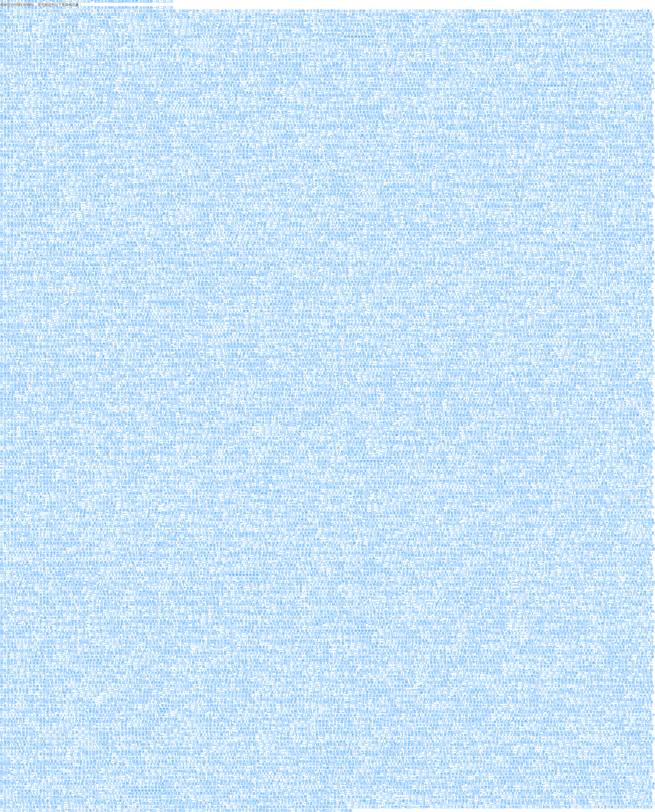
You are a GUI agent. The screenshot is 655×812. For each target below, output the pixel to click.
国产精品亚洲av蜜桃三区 (563, 579)
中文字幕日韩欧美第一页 (600, 24)
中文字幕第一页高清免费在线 (355, 386)
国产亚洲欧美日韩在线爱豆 (616, 76)
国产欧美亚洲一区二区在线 (233, 474)
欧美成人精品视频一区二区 (567, 791)
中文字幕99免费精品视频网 (334, 31)
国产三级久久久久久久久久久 (22, 230)
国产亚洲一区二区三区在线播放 (594, 79)
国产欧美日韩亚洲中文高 (345, 526)
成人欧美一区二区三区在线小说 (192, 295)
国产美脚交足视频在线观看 (624, 187)
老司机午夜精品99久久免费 (584, 624)
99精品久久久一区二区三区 (442, 21)
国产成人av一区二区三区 (159, 458)
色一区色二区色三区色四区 (234, 699)
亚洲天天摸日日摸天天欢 (419, 507)
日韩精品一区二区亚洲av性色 (513, 670)
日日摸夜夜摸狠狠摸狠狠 (402, 89)
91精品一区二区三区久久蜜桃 (240, 14)
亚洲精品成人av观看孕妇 (100, 63)
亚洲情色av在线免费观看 (61, 233)
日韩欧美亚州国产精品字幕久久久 (404, 415)
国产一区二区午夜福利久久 (407, 213)
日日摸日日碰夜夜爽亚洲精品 (246, 650)
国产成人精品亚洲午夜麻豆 (202, 315)
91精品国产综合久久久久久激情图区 (132, 96)
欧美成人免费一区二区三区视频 (64, 200)
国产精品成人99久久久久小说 (270, 340)
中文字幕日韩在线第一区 (576, 321)
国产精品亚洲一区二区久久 (85, 151)
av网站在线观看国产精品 (23, 631)
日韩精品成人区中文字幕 (66, 719)
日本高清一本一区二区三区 (283, 89)
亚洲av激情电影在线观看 (402, 409)
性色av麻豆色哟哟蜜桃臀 (310, 660)
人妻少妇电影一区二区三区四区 (557, 31)
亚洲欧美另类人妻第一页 (66, 27)
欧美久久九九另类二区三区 (629, 60)
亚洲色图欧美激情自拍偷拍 (385, 690)
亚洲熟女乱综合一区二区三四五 (106, 216)
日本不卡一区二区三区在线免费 (616, 44)
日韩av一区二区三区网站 (129, 21)
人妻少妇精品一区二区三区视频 (43, 592)
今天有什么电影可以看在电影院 (226, 47)
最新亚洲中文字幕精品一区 (525, 660)
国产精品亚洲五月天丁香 (491, 582)
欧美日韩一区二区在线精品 (564, 223)
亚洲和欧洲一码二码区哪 (240, 712)
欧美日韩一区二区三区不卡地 (273, 27)
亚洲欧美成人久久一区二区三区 (282, 181)
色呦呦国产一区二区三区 (315, 27)
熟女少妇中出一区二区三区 (434, 477)
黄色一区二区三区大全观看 (361, 63)
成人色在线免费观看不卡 (621, 151)
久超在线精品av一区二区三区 (237, 177)
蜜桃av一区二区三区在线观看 (292, 650)
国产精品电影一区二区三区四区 (628, 722)
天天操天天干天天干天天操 (441, 608)
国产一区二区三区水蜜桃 (565, 210)
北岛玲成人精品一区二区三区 (348, 252)
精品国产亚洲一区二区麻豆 (197, 184)
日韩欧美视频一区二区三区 (44, 165)
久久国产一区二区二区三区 (49, 425)
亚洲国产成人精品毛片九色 (348, 54)
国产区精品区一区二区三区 (364, 184)
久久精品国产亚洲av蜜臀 (537, 602)
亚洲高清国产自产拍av (326, 213)
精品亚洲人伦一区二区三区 (71, 54)
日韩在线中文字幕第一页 (100, 755)
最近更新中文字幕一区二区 (201, 304)
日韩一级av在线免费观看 (559, 93)
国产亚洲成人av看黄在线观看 (335, 670)
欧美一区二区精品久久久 (226, 226)
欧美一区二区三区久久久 (253, 135)
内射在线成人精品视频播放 (319, 487)
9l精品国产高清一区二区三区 (297, 344)
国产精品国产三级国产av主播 (306, 187)
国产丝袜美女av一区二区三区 (392, 246)
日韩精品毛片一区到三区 (212, 265)
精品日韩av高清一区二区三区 (168, 324)
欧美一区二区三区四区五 (491, 119)
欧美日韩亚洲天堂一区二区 (598, 406)
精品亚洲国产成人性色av (425, 311)
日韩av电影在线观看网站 (586, 148)
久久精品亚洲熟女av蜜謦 (479, 132)
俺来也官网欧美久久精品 (476, 481)
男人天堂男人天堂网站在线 (629, 83)
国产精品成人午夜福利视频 (234, 784)
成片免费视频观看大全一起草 (169, 513)
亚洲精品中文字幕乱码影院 (357, 403)
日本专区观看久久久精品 (196, 565)
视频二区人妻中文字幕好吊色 (55, 210)
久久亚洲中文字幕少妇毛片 (91, 686)
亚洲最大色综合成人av (566, 213)
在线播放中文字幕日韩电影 (32, 481)
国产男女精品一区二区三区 (467, 24)
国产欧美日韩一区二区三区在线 (95, 419)
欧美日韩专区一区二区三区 (175, 386)
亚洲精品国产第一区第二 (146, 376)
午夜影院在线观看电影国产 (627, 148)
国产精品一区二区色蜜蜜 (140, 37)
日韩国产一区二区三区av (19, 89)
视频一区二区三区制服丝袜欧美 (70, 657)
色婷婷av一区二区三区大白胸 (496, 197)
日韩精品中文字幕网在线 (31, 373)
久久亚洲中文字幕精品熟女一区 (360, 318)
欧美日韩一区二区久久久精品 (137, 142)
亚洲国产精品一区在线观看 (619, 614)
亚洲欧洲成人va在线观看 (535, 797)
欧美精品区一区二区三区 (513, 621)
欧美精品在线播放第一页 (546, 34)
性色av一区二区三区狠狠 (634, 226)
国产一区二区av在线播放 (264, 102)
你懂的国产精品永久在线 (570, 435)
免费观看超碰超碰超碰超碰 (36, 171)
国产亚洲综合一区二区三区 (457, 474)
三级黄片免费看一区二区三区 (31, 31)
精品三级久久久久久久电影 (196, 197)
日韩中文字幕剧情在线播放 (405, 304)
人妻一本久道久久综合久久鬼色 (456, 282)
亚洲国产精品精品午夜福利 (107, 27)
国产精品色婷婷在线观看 (355, 357)
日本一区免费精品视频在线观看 (285, 285)
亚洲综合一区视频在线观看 (171, 363)
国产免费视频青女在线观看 (182, 93)
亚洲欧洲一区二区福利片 (90, 155)
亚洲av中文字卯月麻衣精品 (376, 298)
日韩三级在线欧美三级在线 (100, 618)
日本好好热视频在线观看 (164, 70)
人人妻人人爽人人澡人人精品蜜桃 (570, 233)
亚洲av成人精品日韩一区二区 (402, 738)
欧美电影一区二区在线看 (463, 106)
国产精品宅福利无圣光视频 (28, 298)
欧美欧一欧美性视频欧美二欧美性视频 (530, 539)
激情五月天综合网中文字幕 (171, 428)
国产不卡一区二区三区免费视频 (168, 265)
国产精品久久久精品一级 (545, 83)
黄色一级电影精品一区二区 (272, 233)
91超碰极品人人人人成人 (530, 187)
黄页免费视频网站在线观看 (450, 383)
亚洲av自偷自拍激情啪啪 (189, 318)
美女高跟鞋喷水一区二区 (482, 761)
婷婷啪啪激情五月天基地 (98, 148)
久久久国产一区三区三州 (222, 494)
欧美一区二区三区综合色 (473, 236)
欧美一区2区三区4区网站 (186, 360)
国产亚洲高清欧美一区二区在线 (328, 243)
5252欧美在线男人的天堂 (405, 184)
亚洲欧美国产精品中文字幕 (288, 451)
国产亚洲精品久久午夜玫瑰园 (444, 340)
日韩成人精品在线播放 (341, 536)
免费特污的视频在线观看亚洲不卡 (472, 125)
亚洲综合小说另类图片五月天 (407, 575)
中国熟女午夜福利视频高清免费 (470, 406)
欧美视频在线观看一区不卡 (310, 216)
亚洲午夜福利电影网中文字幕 (445, 644)
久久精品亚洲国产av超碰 (509, 315)
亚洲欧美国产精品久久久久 (580, 771)
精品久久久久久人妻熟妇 (45, 794)
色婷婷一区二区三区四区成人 (407, 803)
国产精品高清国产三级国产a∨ (620, 373)
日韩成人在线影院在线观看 (358, 122)
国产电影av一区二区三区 (237, 396)
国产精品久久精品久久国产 (333, 301)
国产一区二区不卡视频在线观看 (470, 543)
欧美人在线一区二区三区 (500, 128)
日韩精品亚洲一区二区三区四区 (625, 301)
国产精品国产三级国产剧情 (239, 197)
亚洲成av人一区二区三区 (549, 230)
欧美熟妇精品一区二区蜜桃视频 (437, 592)
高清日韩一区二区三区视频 (181, 83)
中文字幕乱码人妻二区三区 (223, 102)
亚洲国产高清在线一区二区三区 (601, 116)
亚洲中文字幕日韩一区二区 (131, 497)
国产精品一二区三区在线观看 (589, 285)
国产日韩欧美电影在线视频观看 (83, 158)
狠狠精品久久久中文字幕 (357, 611)
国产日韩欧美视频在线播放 (125, 752)
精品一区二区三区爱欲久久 (615, 204)
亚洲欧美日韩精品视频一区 (56, 50)
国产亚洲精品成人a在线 (584, 197)
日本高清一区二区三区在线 (48, 321)
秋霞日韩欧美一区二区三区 (272, 729)
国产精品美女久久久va (29, 360)
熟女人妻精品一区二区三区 (110, 230)
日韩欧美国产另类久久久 (91, 34)
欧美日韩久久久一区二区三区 (419, 755)
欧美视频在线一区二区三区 (141, 282)
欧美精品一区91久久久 (104, 569)
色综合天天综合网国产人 (544, 151)
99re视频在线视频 (142, 602)
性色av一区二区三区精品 (466, 112)
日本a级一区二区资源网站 (414, 301)
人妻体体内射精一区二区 (496, 11)
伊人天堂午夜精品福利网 (271, 725)
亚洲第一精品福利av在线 (400, 27)
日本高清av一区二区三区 (370, 445)
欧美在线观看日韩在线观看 (157, 575)
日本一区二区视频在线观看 (50, 34)
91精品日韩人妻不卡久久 (403, 360)
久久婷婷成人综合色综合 (260, 86)
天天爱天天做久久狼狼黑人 (99, 50)
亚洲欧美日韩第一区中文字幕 (561, 27)
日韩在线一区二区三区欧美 (439, 187)
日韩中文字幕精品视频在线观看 (563, 135)
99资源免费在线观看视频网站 (327, 40)
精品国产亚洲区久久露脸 (378, 249)
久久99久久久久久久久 (401, 295)
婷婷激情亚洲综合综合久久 (502, 282)
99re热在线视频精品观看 (399, 712)
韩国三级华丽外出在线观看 (419, 249)
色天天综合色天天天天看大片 (231, 282)
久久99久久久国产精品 (361, 481)
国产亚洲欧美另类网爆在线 (82, 301)
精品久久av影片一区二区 (337, 275)
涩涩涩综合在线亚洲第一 (143, 102)
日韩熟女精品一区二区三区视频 (162, 243)
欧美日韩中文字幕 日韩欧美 (511, 350)
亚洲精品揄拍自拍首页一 (279, 177)
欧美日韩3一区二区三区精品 (257, 386)
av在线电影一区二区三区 (577, 657)
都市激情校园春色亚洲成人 (426, 70)
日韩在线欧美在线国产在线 (142, 76)
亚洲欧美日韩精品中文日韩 (279, 556)
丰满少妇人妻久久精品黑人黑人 (309, 165)
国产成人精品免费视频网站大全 (456, 415)
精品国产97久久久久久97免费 (107, 784)
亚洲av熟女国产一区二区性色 (625, 696)
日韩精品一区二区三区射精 (421, 151)
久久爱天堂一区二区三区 (490, 412)
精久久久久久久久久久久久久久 (184, 109)
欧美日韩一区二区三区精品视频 (508, 438)
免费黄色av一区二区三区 (178, 448)
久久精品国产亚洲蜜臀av (441, 637)
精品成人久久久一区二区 (565, 725)
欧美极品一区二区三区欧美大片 (626, 73)
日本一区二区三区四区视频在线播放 (389, 158)
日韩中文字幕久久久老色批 (96, 533)
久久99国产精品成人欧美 (579, 292)
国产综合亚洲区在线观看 (157, 200)
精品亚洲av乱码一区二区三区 (346, 79)
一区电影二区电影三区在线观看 (374, 272)
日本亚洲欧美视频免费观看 (441, 787)
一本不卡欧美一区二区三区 (527, 213)
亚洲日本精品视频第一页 (401, 787)
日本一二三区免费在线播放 (107, 699)
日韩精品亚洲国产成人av (412, 282)
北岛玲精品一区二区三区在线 (345, 86)
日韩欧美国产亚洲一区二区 (209, 125)
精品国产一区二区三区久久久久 (270, 803)
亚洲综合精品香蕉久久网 (175, 86)
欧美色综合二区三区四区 (434, 50)
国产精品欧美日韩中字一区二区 (120, 125)
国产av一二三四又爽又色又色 (543, 197)
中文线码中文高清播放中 (295, 207)
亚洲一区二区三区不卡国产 (301, 148)
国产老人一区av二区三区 (480, 255)
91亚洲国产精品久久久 (17, 132)
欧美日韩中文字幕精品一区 (226, 791)
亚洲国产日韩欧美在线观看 (340, 70)
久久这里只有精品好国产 (579, 109)
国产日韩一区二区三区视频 (219, 79)
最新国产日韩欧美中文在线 (370, 334)
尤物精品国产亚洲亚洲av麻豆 (302, 425)
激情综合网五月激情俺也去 (618, 419)
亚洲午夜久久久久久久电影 (600, 295)
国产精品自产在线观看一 (208, 301)
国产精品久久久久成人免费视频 (403, 347)
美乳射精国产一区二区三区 (312, 719)
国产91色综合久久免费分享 (411, 145)
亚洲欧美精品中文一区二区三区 (73, 331)
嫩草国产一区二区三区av (604, 27)
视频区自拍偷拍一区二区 (304, 683)
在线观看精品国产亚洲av (533, 89)
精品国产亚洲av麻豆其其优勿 (438, 761)
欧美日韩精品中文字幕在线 (227, 487)
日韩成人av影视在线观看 (304, 602)
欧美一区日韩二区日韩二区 (312, 50)
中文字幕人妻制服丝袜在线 (47, 295)
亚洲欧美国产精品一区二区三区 (226, 161)
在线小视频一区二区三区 (367, 11)
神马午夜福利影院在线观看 (481, 386)
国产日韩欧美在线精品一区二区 (571, 526)
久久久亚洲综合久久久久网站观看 (188, 471)
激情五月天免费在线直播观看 (219, 34)
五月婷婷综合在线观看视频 (271, 389)
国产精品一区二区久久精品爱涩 (114, 458)
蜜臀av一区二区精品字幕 (123, 553)
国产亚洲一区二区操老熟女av (585, 676)
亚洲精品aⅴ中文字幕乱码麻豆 (172, 17)
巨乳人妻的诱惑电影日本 (618, 380)
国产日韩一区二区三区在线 (282, 197)
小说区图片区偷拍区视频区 (624, 106)
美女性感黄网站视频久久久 (256, 363)
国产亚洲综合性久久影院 (141, 432)
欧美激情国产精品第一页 (481, 93)
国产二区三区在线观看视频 (475, 155)
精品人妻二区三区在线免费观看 (256, 265)
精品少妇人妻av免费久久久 (621, 207)
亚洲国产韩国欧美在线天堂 (29, 265)
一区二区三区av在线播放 (309, 725)
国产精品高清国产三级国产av (41, 161)
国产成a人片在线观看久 (358, 93)
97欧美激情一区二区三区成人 (83, 366)
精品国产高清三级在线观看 (114, 174)
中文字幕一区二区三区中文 (582, 249)
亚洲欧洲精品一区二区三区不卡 (458, 177)
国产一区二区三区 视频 (321, 63)
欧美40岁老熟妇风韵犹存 (163, 66)
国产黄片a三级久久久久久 (163, 207)
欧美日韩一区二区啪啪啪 (551, 262)
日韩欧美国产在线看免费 (473, 50)
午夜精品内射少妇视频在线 (141, 403)
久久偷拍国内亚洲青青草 (224, 255)
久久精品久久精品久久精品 (366, 288)
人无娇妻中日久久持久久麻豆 (626, 653)
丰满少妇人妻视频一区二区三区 (187, 50)
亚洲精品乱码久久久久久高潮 (469, 559)
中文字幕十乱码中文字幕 (290, 634)
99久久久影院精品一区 (327, 56)
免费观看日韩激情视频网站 (103, 360)
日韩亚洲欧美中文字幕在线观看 (489, 380)
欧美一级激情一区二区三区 (219, 403)
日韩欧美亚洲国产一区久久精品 (555, 569)
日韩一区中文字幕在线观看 (309, 644)
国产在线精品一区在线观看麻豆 (221, 357)
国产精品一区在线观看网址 (202, 298)
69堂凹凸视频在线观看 (238, 481)
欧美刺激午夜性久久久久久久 (518, 543)
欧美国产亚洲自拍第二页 (277, 771)
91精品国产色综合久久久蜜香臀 (209, 334)
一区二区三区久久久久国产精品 (236, 569)
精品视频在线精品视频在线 (633, 507)
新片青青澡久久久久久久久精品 (629, 128)
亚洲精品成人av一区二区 (109, 409)
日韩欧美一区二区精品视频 (306, 83)
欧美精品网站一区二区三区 (373, 797)
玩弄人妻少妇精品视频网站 (33, 745)
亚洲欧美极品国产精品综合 (423, 354)
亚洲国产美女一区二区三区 (185, 122)
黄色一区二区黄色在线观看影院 (134, 321)
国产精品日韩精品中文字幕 (219, 21)
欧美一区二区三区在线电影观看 (262, 321)
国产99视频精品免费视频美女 (234, 116)
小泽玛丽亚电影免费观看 (521, 116)
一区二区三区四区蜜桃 (394, 93)
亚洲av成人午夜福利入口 (203, 70)
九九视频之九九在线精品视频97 (452, 419)
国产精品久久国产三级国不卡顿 (469, 174)
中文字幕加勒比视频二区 (76, 315)
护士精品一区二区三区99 (120, 285)
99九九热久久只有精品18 (176, 138)
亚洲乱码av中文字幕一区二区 (154, 565)
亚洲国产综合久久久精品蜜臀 (332, 451)
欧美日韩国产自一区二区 (372, 285)
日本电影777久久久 (259, 344)
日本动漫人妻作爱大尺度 (277, 419)
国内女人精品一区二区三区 (444, 269)
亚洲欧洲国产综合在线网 (616, 119)
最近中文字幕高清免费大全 (156, 54)
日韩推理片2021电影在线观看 (344, 442)
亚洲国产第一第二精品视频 (522, 223)
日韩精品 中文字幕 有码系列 (407, 582)
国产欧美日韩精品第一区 (228, 252)
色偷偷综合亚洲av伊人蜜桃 (82, 96)
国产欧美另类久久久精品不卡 (455, 735)
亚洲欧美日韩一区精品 (337, 112)
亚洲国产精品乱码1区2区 (529, 412)
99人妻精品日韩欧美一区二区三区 (240, 174)
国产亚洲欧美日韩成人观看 (88, 454)
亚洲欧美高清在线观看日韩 (277, 337)
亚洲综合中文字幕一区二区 (199, 239)
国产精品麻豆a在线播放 (57, 604)
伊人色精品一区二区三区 (559, 295)
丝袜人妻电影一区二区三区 (362, 295)
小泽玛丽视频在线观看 (615, 657)
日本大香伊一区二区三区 (44, 324)
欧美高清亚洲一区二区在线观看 (190, 419)
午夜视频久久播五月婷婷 (531, 119)
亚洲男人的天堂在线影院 (125, 213)
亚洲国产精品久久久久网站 (479, 259)
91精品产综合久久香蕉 (305, 366)
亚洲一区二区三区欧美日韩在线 (337, 315)
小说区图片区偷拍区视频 (584, 138)
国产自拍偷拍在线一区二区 (56, 614)
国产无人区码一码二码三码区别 (184, 608)
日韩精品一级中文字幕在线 (114, 54)
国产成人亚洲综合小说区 (446, 614)
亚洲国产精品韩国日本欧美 (605, 690)
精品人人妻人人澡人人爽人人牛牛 (581, 399)
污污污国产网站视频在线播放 (368, 569)
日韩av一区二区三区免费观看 (398, 167)
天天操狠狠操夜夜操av (37, 73)
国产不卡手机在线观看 (472, 83)
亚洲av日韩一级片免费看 (231, 216)
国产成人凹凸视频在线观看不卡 (131, 702)
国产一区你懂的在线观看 (77, 145)
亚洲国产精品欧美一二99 (87, 702)
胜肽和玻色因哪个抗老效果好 (369, 282)
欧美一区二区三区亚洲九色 (160, 298)
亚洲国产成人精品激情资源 (180, 344)
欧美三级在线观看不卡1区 (531, 699)
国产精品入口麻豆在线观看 (547, 79)
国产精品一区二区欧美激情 (109, 272)
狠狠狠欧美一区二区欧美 (58, 477)
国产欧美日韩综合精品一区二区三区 (235, 190)
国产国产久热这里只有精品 (569, 21)
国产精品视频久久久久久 (487, 347)
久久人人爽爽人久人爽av (247, 311)
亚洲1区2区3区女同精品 (319, 614)
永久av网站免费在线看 (484, 116)
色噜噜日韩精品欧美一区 (24, 637)
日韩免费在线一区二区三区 (213, 155)
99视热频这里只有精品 (489, 40)
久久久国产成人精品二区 (221, 24)
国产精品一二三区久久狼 (166, 158)
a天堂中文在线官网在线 (607, 477)
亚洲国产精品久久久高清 (419, 650)
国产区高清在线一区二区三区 (183, 432)
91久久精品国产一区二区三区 (490, 340)
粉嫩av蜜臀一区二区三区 (378, 801)
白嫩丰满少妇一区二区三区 (437, 692)
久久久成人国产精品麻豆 (448, 347)
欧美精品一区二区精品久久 (268, 637)
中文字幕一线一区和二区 (267, 167)
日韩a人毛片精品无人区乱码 (358, 608)
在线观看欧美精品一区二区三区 (517, 236)
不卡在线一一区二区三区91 (336, 650)
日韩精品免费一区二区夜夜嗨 (186, 282)
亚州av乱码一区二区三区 (161, 373)
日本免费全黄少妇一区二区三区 (347, 500)
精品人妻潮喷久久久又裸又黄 (368, 627)
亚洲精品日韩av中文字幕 (458, 523)
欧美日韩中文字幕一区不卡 (92, 142)
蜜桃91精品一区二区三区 (134, 653)
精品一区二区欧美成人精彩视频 (626, 432)
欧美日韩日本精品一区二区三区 (334, 249)
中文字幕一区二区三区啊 (83, 220)
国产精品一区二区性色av (400, 608)
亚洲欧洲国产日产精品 (583, 34)
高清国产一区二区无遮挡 (162, 99)
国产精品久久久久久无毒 (104, 797)
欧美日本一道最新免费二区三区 (480, 308)
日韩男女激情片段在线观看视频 (416, 569)
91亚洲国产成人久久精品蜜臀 (197, 624)
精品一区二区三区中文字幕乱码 (24, 14)
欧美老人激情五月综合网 (140, 109)
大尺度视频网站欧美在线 (262, 500)
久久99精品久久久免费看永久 (494, 445)
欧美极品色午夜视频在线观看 (343, 761)
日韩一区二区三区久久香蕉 (511, 31)
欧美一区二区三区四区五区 (440, 56)
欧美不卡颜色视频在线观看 (423, 363)
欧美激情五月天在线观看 (311, 226)
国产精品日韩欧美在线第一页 (108, 565)
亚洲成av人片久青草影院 (615, 161)
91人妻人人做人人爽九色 (19, 252)
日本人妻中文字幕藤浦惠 (623, 177)
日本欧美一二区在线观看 (572, 167)
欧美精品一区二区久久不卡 (605, 102)
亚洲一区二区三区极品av (102, 432)
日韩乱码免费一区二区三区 (301, 559)
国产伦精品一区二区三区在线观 (188, 725)
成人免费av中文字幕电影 (634, 393)
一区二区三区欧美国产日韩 (138, 507)
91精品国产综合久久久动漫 (263, 165)
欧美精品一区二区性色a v (69, 803)
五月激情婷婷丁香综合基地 (71, 602)
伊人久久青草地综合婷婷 (455, 549)
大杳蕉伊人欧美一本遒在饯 (520, 102)
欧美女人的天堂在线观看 (191, 27)
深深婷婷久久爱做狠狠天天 (531, 76)
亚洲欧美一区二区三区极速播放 (505, 60)
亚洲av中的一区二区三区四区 (200, 539)
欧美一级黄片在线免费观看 (451, 334)
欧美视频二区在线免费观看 (546, 706)
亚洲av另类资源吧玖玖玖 (63, 83)
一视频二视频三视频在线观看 (197, 383)
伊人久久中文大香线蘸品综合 (153, 784)
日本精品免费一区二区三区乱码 (401, 412)
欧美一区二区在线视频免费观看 (299, 158)
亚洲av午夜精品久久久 (379, 142)
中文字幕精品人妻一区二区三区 (515, 194)
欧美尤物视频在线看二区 (169, 794)
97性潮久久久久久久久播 (172, 670)
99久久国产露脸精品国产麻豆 (467, 315)
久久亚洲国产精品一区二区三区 (252, 220)
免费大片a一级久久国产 (313, 432)
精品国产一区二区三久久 (98, 641)
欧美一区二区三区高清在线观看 (438, 252)
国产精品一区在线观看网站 (299, 363)
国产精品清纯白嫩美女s (133, 559)
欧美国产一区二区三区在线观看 (134, 448)
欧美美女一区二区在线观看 (314, 389)
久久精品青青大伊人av (215, 448)
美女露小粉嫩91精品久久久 (103, 102)
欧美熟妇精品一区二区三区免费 (421, 510)
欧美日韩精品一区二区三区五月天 (69, 11)
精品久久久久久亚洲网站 (541, 177)
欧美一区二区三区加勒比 (287, 119)
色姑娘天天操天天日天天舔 (127, 275)
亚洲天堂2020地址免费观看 (443, 167)
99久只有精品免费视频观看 (140, 93)
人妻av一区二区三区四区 (162, 516)
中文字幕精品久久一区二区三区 (173, 21)
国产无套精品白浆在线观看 (153, 197)
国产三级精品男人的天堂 (41, 207)
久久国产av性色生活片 (273, 50)
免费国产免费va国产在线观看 (564, 347)
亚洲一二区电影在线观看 (428, 683)
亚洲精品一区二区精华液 (417, 265)
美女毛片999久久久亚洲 (403, 181)
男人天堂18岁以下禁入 (401, 56)
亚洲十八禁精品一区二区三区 (563, 70)
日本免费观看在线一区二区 (562, 102)
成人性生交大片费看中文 (132, 161)
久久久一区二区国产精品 (105, 354)
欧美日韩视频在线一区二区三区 (295, 138)
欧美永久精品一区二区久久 (114, 106)
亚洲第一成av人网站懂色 (182, 102)
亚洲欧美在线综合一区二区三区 (277, 768)
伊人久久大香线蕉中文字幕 (401, 644)
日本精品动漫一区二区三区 (218, 278)
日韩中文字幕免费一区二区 (625, 641)
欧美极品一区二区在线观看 (597, 778)
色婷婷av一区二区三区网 (438, 223)
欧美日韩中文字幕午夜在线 (221, 165)
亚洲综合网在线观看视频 (126, 324)
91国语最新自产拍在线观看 (200, 575)
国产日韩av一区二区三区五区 (151, 396)
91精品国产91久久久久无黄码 (51, 559)
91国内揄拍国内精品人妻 (461, 60)
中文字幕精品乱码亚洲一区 (576, 614)
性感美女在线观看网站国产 (181, 96)
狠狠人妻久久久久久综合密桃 (462, 200)
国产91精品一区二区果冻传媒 (95, 386)
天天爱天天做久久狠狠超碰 (341, 220)
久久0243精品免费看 (632, 491)
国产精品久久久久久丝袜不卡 (358, 27)
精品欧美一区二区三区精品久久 (265, 350)
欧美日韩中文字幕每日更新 (544, 282)
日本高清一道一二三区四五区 (283, 461)
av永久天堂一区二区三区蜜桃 (243, 239)
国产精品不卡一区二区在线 (259, 454)
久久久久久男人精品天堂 (24, 194)
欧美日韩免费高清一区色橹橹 (290, 311)
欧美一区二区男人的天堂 (633, 327)
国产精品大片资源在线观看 (166, 598)
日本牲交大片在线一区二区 (514, 54)
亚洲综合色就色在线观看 (184, 803)
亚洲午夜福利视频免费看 (576, 181)
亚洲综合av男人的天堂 (196, 458)
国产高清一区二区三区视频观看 (190, 484)
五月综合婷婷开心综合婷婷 (475, 246)
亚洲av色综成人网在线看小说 (598, 344)
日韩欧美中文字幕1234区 (387, 86)
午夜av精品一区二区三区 (619, 40)
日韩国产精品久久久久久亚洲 (179, 167)
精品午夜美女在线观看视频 (157, 119)
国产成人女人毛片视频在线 (265, 128)
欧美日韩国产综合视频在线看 (184, 389)
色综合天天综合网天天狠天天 (499, 73)
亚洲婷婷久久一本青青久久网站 (525, 536)
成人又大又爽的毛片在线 (231, 233)
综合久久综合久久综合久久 (491, 158)
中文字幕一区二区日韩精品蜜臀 (156, 230)
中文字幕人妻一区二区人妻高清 (253, 145)
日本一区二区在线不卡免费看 (535, 771)
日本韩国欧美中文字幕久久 (146, 360)
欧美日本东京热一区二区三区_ (516, 70)
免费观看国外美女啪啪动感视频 (92, 167)
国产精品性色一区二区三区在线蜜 (61, 474)
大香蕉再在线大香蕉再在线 (617, 618)
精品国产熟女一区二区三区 (172, 634)
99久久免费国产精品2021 (284, 184)
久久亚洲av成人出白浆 (60, 631)
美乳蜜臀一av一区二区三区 (484, 21)
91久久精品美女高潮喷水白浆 (404, 47)
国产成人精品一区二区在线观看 (195, 709)
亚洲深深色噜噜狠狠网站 (249, 275)
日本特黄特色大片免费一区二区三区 (253, 752)
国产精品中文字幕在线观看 (95, 86)
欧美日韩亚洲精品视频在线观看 (492, 184)
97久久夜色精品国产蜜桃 (556, 692)
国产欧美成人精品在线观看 (129, 683)
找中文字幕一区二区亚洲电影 (506, 354)
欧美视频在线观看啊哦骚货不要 (486, 187)
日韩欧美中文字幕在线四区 (181, 142)
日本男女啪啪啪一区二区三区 (604, 712)
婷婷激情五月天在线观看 (398, 386)
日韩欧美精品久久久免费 (226, 122)
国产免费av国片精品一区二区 (232, 109)
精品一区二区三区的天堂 (380, 507)
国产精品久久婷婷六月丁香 (442, 380)
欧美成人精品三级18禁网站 (312, 653)
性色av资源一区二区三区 (511, 226)
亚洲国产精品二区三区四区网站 (57, 122)
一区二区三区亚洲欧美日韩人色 (163, 781)
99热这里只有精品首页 (483, 539)
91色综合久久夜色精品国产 (371, 73)
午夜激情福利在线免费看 (79, 135)
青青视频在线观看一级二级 (297, 24)
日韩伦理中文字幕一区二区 (21, 784)
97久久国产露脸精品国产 (48, 507)
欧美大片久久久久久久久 (267, 252)
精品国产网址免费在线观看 (499, 530)
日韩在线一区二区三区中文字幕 (260, 259)
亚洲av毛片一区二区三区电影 (449, 304)
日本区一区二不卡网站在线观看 (111, 119)
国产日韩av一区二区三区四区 (419, 99)
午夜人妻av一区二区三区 (553, 376)
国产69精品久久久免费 (291, 513)
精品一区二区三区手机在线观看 (85, 735)
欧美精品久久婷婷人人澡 (581, 73)
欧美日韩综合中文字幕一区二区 (39, 128)
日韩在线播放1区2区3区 (342, 158)
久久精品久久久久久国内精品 (58, 269)
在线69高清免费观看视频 (556, 680)
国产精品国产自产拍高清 (484, 295)
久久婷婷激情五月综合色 (290, 204)
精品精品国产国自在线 (558, 116)
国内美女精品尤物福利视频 (180, 37)
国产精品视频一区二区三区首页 (176, 161)
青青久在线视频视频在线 (372, 239)
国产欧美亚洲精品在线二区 (493, 409)
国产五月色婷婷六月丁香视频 (28, 70)
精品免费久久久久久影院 (474, 748)
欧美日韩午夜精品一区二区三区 (526, 396)
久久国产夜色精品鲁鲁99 (142, 471)
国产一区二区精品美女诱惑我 (254, 31)
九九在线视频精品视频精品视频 (554, 122)
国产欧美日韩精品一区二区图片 (553, 112)
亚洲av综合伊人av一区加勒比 (627, 145)
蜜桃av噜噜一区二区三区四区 (630, 399)
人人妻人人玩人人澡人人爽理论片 (531, 719)
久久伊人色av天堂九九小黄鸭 (376, 331)
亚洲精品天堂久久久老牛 (473, 448)
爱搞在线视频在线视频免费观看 (298, 748)
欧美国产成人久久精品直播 (262, 602)
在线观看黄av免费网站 (21, 464)
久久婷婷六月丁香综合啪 (189, 549)
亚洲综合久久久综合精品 (345, 425)
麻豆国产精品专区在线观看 (66, 801)
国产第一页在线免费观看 (226, 409)
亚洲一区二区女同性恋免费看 (550, 588)
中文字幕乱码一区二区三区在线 (312, 122)
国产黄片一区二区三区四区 (187, 252)
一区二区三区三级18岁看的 (150, 27)
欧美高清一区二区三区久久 (21, 11)
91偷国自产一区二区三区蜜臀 (519, 155)
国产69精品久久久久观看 (24, 83)
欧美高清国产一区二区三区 (103, 494)
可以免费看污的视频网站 (219, 503)
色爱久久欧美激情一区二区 (624, 315)
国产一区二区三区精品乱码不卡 (573, 412)
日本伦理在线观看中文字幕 (21, 125)
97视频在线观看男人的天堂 (114, 14)
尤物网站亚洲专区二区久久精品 (607, 165)
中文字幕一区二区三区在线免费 (355, 644)
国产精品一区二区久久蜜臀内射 (485, 76)
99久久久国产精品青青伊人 (269, 653)
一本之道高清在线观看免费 (263, 83)
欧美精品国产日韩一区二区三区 (437, 93)
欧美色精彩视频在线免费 (115, 56)
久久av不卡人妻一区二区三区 (530, 484)
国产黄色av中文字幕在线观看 (65, 272)
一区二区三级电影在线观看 (75, 99)
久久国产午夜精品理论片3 (386, 393)
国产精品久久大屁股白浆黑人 (491, 653)
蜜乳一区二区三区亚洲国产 (451, 582)
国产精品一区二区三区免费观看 (452, 11)
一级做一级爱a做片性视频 (446, 657)
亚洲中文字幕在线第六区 (469, 376)
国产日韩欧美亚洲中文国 (577, 373)
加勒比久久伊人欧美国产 (243, 230)
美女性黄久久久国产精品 (592, 507)
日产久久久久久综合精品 (373, 197)
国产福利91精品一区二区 (251, 138)
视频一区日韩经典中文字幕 (139, 764)
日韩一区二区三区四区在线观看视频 (574, 696)
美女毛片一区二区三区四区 (460, 752)
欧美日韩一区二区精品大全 (439, 76)
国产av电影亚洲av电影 (234, 745)
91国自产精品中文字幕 (528, 210)
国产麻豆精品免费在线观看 (589, 86)
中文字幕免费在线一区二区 (99, 647)
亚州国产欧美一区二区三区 (537, 575)
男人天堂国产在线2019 (368, 40)
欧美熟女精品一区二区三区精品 (37, 17)
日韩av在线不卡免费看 (484, 396)
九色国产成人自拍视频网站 (524, 386)
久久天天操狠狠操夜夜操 (300, 761)
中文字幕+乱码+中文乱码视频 (509, 14)
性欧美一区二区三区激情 (507, 243)
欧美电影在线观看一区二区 (574, 637)
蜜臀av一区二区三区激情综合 (361, 803)
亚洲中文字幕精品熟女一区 (448, 435)
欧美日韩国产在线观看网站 (430, 79)
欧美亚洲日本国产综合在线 (433, 748)
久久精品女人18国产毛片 (150, 549)
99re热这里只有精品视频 (582, 151)
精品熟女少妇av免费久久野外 (59, 774)
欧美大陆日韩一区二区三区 (509, 311)
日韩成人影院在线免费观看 (53, 383)
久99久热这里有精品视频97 (193, 177)
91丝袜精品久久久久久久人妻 (596, 742)
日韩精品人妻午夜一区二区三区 (453, 292)
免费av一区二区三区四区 (59, 76)
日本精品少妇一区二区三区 (393, 719)
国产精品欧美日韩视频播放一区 (396, 21)
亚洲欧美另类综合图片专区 (289, 174)
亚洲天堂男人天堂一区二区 (620, 403)
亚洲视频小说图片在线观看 (450, 119)
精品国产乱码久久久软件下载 (456, 207)
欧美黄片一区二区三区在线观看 (106, 549)
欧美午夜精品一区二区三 (101, 778)
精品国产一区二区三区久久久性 (486, 503)
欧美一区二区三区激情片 (261, 34)
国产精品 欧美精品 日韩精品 (30, 285)
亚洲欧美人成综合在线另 (243, 269)
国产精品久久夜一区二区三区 (116, 347)
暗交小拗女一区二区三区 (101, 83)
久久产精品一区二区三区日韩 (343, 308)
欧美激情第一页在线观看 (27, 719)
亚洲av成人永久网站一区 (448, 213)
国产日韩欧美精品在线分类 (136, 138)
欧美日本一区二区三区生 (476, 425)
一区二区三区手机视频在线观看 (565, 125)
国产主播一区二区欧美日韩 (195, 171)
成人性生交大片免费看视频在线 (180, 255)
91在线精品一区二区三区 (58, 641)
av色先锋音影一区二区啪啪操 (404, 396)
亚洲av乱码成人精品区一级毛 (234, 771)
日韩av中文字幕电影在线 (243, 194)
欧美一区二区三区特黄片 (194, 174)
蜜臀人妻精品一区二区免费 (424, 442)
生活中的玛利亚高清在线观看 (590, 200)
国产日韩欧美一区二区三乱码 (542, 128)
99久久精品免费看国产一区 (105, 79)
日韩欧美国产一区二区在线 (413, 627)
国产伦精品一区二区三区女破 (498, 549)
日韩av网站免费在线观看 (248, 582)
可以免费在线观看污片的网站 (211, 794)
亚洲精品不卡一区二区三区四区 (24, 288)
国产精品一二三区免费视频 (132, 592)
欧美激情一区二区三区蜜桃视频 (24, 510)
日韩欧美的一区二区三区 (323, 132)
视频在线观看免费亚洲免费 (492, 44)
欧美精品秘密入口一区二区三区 (361, 233)
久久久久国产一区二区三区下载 (88, 128)
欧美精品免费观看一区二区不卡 (626, 252)
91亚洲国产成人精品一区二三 (232, 530)
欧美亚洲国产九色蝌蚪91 (332, 516)
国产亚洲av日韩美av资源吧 (315, 233)
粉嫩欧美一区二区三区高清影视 (309, 409)
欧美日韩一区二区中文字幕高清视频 (79, 683)
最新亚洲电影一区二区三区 (376, 31)
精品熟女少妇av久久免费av (483, 592)
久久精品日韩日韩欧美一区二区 (226, 37)
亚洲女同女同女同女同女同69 (317, 295)
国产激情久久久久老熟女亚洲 (382, 204)
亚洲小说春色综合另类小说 (624, 539)
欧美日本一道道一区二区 (491, 304)
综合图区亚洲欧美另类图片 (36, 60)
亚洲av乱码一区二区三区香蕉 (120, 145)
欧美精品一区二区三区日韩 (442, 791)
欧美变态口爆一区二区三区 (458, 138)
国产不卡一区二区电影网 (144, 226)
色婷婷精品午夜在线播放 (265, 409)
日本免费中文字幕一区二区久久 (355, 223)
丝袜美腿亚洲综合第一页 (447, 396)
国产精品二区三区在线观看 (204, 370)
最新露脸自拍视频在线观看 (532, 503)
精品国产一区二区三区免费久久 (32, 315)
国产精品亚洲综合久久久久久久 (197, 523)
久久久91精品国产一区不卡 (452, 239)
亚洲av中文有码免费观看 (622, 735)
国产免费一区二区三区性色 (36, 350)
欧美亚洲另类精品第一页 (243, 692)
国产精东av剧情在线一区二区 (529, 167)
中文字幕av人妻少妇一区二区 (27, 624)
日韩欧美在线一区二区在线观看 (328, 197)
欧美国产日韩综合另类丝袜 (485, 37)
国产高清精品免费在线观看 (517, 135)
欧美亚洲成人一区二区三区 (531, 422)
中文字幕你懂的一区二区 (542, 73)
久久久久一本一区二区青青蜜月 (529, 667)
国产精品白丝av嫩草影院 (399, 223)
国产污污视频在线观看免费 (309, 412)
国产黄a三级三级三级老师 (234, 292)
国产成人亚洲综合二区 (442, 255)
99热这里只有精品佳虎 (574, 715)
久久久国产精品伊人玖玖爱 (192, 699)
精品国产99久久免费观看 (349, 503)
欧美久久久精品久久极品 (317, 380)
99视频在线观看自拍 (306, 350)
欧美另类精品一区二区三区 (175, 34)
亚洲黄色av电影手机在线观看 (527, 477)
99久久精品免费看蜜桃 (348, 226)
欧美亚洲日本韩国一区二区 (217, 442)
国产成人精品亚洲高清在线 (393, 660)
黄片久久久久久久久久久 (95, 559)
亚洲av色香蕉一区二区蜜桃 (78, 461)
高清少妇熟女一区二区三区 (82, 204)
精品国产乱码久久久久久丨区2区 (153, 588)
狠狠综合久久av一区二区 (265, 683)
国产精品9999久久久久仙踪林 (85, 428)
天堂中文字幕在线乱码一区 (600, 122)
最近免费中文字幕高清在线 (298, 60)
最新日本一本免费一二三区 (25, 27)
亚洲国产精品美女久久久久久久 (375, 520)
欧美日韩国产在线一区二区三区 (181, 738)
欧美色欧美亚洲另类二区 (417, 451)
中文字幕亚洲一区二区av (578, 575)
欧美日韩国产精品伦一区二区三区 (73, 650)
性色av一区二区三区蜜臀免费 (239, 614)
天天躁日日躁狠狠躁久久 (611, 167)
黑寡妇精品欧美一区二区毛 (364, 471)
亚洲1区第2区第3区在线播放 (498, 190)
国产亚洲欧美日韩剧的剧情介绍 (436, 503)
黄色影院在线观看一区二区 (25, 409)
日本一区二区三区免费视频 (565, 278)
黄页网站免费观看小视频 (530, 56)
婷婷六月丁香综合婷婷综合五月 (291, 236)
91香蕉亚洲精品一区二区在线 (413, 516)
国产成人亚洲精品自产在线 (121, 650)
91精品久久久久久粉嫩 (348, 135)
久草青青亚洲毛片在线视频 (210, 31)
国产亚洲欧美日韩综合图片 (365, 213)
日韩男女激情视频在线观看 (363, 116)
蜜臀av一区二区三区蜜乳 (525, 787)
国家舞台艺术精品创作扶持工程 (347, 21)
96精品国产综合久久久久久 (457, 66)
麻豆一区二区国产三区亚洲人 (133, 503)
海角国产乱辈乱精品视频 (93, 112)
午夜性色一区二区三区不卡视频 (567, 236)
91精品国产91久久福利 (181, 403)
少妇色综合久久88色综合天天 (289, 755)
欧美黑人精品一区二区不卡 (300, 278)
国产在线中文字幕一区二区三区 (88, 308)
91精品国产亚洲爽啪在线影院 (573, 119)
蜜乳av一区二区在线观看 (143, 181)
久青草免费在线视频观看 (505, 200)
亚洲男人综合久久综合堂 (515, 784)
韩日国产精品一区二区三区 (298, 686)
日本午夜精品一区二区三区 (39, 24)
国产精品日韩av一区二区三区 (452, 768)
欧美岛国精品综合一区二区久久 (93, 295)
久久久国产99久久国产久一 (500, 66)
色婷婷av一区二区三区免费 (261, 497)
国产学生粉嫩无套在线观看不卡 (402, 435)
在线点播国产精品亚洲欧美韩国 (131, 366)
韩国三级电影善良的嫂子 (403, 696)
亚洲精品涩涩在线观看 (386, 722)
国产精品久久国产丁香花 (44, 308)
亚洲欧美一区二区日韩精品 (198, 200)
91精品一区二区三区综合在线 (48, 344)
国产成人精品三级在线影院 (110, 585)
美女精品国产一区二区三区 (533, 399)
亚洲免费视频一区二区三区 (543, 207)
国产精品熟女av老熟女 (204, 243)
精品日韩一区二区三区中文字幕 (68, 194)
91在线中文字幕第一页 (583, 650)
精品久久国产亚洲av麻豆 (166, 236)
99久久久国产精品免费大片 (53, 181)
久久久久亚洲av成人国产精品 (518, 690)
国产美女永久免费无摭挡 (215, 406)
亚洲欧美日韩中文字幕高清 (378, 650)
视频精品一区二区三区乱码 (617, 318)
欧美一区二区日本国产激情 (358, 699)
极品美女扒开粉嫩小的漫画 (323, 768)
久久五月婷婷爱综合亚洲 (165, 334)
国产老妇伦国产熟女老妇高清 (296, 155)
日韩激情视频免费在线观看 (501, 207)
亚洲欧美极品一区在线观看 (616, 409)
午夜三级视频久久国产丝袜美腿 (128, 350)
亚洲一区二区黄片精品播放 (177, 602)
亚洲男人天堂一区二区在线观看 (280, 109)
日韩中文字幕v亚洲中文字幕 (249, 308)
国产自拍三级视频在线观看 (127, 187)
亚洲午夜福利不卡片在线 (251, 204)
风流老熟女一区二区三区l (253, 680)
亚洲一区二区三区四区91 (561, 155)
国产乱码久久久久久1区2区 (72, 370)
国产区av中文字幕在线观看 (329, 272)
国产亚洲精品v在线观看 (531, 500)
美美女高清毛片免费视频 (90, 448)
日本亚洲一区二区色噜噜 (589, 553)
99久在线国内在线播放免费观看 (569, 787)
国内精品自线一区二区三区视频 (24, 331)
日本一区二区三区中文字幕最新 (146, 327)
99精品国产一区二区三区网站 (131, 165)
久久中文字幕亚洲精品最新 (319, 702)
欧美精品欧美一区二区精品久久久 (592, 311)
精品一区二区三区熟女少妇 (249, 634)
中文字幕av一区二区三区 (500, 415)
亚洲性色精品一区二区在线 (522, 278)
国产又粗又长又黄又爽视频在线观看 (32, 204)
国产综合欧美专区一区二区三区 (66, 184)
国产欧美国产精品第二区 (629, 644)
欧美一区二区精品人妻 (337, 60)
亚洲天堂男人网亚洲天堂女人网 (443, 653)
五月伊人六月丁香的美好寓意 (592, 393)
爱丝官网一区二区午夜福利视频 (503, 142)
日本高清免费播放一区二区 (56, 190)
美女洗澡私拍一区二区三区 (569, 487)
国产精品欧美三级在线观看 (496, 602)
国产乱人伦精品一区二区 (141, 774)
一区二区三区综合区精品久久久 (583, 334)
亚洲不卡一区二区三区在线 (380, 363)
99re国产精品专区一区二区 (503, 106)
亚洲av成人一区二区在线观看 (289, 781)
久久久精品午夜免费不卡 (565, 738)
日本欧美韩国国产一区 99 (501, 627)
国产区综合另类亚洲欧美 (471, 79)
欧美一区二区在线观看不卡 (493, 516)
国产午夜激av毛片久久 (423, 344)
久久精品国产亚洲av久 (242, 285)
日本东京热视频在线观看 (458, 148)
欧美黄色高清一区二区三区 (323, 288)
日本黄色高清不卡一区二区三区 (506, 366)
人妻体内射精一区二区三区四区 (590, 282)
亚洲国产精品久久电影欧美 (611, 435)
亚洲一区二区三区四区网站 (482, 513)
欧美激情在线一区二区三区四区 (564, 259)
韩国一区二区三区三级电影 (450, 40)
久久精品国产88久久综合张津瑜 (546, 66)
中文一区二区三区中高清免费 (200, 445)
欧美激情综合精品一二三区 (376, 112)
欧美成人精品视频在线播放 (137, 621)
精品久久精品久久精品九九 (549, 142)
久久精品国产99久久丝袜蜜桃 (97, 40)
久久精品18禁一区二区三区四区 (144, 63)
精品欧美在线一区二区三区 (398, 487)
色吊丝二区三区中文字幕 (389, 83)
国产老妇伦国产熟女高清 (559, 513)
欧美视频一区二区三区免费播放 (324, 177)
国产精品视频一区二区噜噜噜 (140, 246)
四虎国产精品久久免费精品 (466, 311)
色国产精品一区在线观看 (158, 810)
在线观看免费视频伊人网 (382, 572)
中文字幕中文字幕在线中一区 (382, 174)
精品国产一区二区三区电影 (423, 220)
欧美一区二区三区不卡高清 (370, 177)
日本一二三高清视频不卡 (116, 315)
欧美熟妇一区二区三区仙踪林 (313, 17)
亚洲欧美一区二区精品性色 (498, 523)
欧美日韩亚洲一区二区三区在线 (301, 526)
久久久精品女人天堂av (163, 435)
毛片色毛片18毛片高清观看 (414, 197)
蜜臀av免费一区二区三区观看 (30, 393)
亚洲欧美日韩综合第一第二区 (257, 536)
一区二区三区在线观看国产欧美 (386, 748)
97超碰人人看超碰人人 (136, 278)
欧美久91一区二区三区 (418, 366)
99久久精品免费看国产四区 (324, 618)
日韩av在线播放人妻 (40, 461)
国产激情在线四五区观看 (180, 500)
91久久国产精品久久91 (599, 448)
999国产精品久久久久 (614, 63)
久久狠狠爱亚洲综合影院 (172, 653)
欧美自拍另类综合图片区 (495, 145)
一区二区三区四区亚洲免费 (554, 363)
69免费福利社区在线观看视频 (289, 331)
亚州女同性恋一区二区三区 (407, 40)
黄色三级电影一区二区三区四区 (608, 497)
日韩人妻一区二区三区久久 (180, 47)
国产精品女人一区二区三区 (355, 165)
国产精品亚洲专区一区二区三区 (99, 181)
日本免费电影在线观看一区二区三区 (109, 132)
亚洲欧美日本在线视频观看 (235, 533)
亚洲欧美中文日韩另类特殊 (418, 142)
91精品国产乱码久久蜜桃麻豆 (127, 634)
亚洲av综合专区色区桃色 (54, 255)
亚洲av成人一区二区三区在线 (579, 602)
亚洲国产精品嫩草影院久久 (592, 66)
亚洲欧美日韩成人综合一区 (425, 722)
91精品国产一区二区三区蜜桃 (417, 327)
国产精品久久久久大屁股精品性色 (622, 194)
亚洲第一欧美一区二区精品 (110, 197)
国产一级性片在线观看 (547, 60)
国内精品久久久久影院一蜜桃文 (550, 803)
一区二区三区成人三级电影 (572, 204)
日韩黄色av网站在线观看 (254, 155)
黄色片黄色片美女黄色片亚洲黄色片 (36, 553)
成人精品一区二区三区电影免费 (461, 262)
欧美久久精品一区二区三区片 (243, 11)
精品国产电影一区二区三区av (625, 474)
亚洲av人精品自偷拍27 (251, 213)
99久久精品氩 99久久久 (411, 663)
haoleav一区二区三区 (411, 797)
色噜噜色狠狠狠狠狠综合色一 (337, 96)
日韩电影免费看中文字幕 (443, 461)
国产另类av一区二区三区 (324, 481)
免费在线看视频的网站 (117, 292)
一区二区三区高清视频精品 (396, 17)
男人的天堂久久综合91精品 (319, 784)
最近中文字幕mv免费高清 (514, 428)
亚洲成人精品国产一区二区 (240, 89)
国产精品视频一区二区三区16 (76, 393)
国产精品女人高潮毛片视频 (364, 119)
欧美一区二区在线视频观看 (446, 184)
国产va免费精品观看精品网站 (402, 745)
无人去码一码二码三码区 (31, 370)
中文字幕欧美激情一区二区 (269, 76)
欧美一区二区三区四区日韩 (578, 40)
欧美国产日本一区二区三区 (224, 595)
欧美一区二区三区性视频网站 (146, 543)
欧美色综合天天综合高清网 (99, 190)
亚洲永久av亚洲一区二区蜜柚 (83, 598)
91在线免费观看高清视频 (283, 73)
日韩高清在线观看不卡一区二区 (43, 454)
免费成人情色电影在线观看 (180, 621)
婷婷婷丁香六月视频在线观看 (622, 109)
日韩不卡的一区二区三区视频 (183, 774)
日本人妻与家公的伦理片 (492, 337)
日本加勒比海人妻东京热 (208, 220)
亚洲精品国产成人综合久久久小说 (406, 122)
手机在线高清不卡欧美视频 (340, 24)
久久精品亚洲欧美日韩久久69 (147, 530)
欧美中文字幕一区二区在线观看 (393, 155)
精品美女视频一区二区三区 (539, 109)
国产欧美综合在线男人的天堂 (585, 47)
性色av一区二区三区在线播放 (80, 350)
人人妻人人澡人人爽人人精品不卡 (68, 125)
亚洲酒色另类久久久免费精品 (604, 745)
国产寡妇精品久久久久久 (359, 419)
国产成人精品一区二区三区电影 (390, 321)
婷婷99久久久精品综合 (280, 14)
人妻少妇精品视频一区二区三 (244, 451)
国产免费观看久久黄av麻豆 (306, 259)
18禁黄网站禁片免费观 (508, 34)
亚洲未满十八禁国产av (46, 21)
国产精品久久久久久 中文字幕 (326, 510)
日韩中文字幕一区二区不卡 (85, 262)
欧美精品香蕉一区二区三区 (326, 474)
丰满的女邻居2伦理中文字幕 (108, 637)
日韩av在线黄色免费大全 (87, 187)
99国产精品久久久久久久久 (173, 112)
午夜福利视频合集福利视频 (603, 686)
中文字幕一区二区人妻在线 (355, 692)
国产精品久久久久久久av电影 (214, 324)
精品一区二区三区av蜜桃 (374, 301)
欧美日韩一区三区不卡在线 (616, 321)
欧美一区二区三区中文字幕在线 (320, 627)
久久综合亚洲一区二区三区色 (165, 220)
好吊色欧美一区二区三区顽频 (271, 295)
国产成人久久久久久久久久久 (443, 487)
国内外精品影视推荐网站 (273, 292)
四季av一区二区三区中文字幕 (483, 324)
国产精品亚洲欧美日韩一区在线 (220, 592)
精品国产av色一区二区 (445, 47)
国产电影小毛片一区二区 (520, 389)
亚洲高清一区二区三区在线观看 (458, 122)
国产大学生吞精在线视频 (214, 536)
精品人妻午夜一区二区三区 (99, 282)
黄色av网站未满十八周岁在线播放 (57, 79)
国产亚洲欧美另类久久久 (503, 634)
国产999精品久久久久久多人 (284, 230)
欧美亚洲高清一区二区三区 (262, 187)
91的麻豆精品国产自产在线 (151, 523)
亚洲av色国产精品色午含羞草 (395, 464)
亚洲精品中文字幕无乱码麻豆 (537, 516)
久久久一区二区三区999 (446, 484)
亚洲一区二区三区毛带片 (140, 190)
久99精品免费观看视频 (525, 608)
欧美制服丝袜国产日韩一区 (204, 657)
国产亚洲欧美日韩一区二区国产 (357, 128)
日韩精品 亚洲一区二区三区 (57, 706)
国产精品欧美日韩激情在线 (301, 79)
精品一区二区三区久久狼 (339, 363)
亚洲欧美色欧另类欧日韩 (41, 301)
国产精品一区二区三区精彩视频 (568, 761)
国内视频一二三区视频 (295, 31)
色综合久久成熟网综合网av (39, 135)
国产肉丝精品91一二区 (462, 204)
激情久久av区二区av (447, 63)
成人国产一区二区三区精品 (198, 481)
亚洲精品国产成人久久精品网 (376, 494)
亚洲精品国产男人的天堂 (208, 311)
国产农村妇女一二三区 (325, 119)
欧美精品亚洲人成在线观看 (487, 657)
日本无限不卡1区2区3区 (40, 66)
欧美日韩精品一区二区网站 (618, 575)
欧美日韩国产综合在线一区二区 (262, 366)
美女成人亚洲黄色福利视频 (523, 233)
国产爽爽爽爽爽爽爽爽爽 (356, 37)
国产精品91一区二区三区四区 (94, 47)
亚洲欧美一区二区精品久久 (419, 31)
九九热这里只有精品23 (449, 575)
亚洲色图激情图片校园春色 (259, 112)
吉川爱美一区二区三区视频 (565, 357)
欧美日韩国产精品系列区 (454, 197)
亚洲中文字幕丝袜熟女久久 (202, 230)
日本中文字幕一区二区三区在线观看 (40, 275)
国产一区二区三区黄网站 (340, 507)
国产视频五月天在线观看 (332, 781)
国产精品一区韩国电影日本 (449, 44)
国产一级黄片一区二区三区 (137, 47)
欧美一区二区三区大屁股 (31, 106)
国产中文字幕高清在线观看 (510, 24)
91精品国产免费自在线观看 (36, 249)
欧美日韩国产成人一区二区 (393, 252)
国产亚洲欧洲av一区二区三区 (73, 692)
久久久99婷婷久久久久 (316, 692)
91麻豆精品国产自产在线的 (520, 125)
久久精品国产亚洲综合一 (615, 719)
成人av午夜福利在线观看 (471, 670)
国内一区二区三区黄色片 (204, 801)
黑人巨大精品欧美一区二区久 (560, 132)
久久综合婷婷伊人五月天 (399, 76)
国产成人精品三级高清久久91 (371, 474)
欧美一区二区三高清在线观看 (573, 774)
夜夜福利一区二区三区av (165, 468)
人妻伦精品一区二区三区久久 (417, 373)
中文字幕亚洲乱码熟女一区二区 (80, 634)
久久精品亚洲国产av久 (581, 468)
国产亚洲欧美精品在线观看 (371, 171)
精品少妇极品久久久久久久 (37, 158)
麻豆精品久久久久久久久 (310, 477)
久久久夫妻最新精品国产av (204, 285)
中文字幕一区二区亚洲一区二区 (486, 56)
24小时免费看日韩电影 (623, 340)
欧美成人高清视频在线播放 (596, 680)
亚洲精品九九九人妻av (263, 774)
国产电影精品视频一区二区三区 (518, 17)
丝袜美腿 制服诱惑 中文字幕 (404, 513)
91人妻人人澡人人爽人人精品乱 (217, 735)
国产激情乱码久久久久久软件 (190, 533)
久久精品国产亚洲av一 (475, 621)
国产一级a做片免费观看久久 (476, 102)
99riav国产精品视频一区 (334, 207)
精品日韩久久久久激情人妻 (630, 11)
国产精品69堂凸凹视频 (153, 106)
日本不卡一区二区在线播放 (623, 34)
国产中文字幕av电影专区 (140, 611)
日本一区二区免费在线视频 (118, 787)
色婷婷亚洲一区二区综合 (404, 461)
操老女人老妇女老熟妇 (340, 366)
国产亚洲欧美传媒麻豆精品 (56, 579)
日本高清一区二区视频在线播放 (407, 63)
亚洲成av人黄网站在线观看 (156, 239)
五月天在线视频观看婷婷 (31, 347)
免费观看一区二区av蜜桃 (226, 412)
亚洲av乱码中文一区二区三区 (132, 24)
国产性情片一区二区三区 (98, 644)
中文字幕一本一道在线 (32, 692)
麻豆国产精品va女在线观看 (458, 468)
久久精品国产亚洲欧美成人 (447, 399)
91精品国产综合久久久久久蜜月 (219, 17)
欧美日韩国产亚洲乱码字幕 (582, 177)
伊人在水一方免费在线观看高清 (471, 135)
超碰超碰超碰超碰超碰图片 (633, 230)
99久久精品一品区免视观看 (466, 243)
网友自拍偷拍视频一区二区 (487, 533)
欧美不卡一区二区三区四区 (531, 637)
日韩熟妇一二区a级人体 (453, 171)
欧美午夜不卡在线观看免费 (25, 354)
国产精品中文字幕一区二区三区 (330, 298)
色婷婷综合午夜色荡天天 (270, 47)
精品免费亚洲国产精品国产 (21, 565)
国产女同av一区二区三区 (44, 151)
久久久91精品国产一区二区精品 (293, 275)
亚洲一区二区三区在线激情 (132, 34)
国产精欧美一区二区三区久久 (269, 595)
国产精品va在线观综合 (546, 315)
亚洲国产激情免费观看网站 (43, 468)
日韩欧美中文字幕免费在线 (131, 735)
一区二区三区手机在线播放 (424, 562)
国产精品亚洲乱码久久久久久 (562, 454)
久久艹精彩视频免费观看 (371, 516)
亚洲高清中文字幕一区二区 (541, 415)
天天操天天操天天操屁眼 (331, 663)
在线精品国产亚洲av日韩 (325, 696)
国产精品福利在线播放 (579, 419)
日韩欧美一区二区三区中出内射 (485, 210)
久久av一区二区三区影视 (349, 246)
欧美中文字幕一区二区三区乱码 (396, 500)
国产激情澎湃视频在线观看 (49, 419)
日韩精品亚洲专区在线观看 (142, 122)
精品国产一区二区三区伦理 (575, 269)
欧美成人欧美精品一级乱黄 (106, 318)
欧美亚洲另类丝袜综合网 (133, 308)
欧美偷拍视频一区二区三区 (318, 530)
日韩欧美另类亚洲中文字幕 (610, 259)
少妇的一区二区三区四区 (407, 11)
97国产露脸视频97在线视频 (375, 755)
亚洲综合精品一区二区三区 (621, 611)
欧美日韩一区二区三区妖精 (60, 725)
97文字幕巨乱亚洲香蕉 (56, 252)
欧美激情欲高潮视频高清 (371, 106)
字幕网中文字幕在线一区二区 (225, 702)
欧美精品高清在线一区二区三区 (119, 70)
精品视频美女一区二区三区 (269, 647)
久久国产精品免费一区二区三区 (446, 181)
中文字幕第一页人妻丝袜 (282, 288)
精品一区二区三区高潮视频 (532, 360)
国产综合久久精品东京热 (116, 768)
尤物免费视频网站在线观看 (529, 758)
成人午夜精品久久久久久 (573, 37)
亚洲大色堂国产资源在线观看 (516, 448)
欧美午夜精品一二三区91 (426, 86)
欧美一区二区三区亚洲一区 (332, 331)
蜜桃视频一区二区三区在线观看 (175, 683)
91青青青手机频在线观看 (389, 79)
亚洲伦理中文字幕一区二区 (214, 393)
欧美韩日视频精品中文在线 (273, 161)
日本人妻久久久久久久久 (419, 148)
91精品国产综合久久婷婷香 (574, 409)
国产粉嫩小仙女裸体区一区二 (501, 474)
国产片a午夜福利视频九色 (333, 562)
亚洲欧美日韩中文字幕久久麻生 (597, 272)
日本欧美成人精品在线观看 (57, 556)
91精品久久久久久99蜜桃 (371, 207)
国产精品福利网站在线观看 (579, 337)
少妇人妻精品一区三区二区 (125, 236)
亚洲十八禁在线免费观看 (195, 73)
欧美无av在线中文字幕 (404, 340)
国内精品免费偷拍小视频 (339, 265)
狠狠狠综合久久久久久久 (396, 692)
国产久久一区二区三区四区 (268, 791)
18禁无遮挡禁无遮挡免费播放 (512, 732)
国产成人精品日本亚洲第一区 (34, 582)
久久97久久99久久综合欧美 (280, 435)
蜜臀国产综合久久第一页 (221, 246)
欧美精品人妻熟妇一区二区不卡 (606, 31)
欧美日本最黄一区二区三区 (509, 569)
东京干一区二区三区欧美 (380, 148)
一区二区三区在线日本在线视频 (405, 641)
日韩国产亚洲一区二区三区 (199, 11)
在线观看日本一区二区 (214, 138)
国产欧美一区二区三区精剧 (39, 56)
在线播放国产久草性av (317, 415)
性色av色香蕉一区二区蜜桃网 (607, 725)
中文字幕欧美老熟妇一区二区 (507, 272)
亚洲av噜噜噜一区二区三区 (253, 158)
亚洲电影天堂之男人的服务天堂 (265, 44)
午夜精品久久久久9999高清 (467, 393)
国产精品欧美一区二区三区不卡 (465, 31)
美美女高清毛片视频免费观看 (392, 686)
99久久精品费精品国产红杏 (205, 207)
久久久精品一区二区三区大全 (136, 344)
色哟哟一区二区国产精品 (242, 304)
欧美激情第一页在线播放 (319, 533)
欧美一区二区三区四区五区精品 (536, 611)
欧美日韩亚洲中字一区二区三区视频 (243, 543)
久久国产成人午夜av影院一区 (205, 66)
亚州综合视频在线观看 (249, 249)
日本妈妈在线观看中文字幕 (301, 21)
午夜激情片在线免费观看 (154, 288)
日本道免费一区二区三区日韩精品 (136, 44)
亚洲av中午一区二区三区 (535, 275)
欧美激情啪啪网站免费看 (74, 116)
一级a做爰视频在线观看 (243, 553)
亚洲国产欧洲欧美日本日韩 (543, 468)
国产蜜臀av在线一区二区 (97, 340)
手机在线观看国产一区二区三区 (142, 295)
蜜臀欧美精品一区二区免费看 (182, 399)
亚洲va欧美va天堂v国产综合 (534, 432)
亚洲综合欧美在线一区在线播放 (538, 47)
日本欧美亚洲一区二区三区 (318, 93)
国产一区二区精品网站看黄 (37, 761)
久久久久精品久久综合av (342, 142)
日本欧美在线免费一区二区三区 (256, 761)
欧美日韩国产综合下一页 (240, 461)
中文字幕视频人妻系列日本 (168, 761)
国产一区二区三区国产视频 (99, 399)
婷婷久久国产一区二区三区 (329, 445)
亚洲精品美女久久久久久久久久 (113, 200)
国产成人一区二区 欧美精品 (419, 60)
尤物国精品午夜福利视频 (70, 265)
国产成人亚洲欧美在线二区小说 (557, 451)
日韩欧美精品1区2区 (337, 145)
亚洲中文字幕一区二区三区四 (546, 553)
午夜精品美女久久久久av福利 (58, 132)
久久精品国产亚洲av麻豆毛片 (111, 801)
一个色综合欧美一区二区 (567, 533)
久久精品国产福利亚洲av (563, 608)
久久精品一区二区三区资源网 (178, 24)
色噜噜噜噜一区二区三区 (144, 494)
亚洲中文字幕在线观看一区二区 (88, 161)
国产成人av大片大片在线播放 (522, 631)
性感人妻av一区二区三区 (47, 497)
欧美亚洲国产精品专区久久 (88, 44)
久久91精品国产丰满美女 (51, 47)
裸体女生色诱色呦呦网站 (360, 76)
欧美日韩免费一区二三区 (549, 354)
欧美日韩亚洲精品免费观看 (92, 344)
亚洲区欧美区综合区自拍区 (57, 644)
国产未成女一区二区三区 (253, 748)
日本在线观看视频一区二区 (167, 151)
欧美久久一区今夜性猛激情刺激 (170, 442)
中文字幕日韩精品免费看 (329, 582)
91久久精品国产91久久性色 (408, 288)
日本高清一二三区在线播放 (21, 396)
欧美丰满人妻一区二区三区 (53, 627)
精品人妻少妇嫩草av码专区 (411, 758)
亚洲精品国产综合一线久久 (515, 572)
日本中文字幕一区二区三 (487, 213)
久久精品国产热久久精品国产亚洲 (544, 265)
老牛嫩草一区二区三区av (611, 445)
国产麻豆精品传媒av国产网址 (229, 360)
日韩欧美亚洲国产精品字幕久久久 (83, 380)
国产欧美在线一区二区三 (505, 151)
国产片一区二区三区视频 (583, 315)
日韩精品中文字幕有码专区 (276, 282)
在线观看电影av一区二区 (238, 556)
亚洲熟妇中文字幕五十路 (417, 298)
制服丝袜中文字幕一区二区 (255, 448)
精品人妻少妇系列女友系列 (258, 559)
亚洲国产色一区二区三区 (590, 265)
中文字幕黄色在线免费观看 (71, 14)
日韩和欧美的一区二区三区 (410, 771)
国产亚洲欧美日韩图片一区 (387, 226)
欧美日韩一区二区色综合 (76, 177)
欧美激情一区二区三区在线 (43, 262)
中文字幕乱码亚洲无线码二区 (392, 102)
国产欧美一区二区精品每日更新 (529, 161)
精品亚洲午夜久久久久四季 (538, 292)
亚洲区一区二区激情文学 (482, 233)
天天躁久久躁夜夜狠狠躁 (84, 236)
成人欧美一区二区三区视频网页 (98, 252)
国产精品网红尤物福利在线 (124, 442)
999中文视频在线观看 (148, 216)
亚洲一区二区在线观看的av (196, 745)
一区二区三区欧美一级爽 (577, 663)
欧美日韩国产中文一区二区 (599, 14)
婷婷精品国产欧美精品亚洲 (419, 370)
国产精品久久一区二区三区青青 (438, 357)
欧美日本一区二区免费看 (225, 210)
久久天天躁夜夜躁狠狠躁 (408, 764)
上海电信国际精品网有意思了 (510, 331)
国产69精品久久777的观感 (332, 810)
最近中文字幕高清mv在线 (74, 31)
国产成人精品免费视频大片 (30, 575)
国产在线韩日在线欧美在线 (291, 315)
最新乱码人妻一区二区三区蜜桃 (530, 252)
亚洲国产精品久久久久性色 (417, 200)
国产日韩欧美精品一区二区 (556, 406)
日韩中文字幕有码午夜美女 (50, 386)
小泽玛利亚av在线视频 (374, 275)
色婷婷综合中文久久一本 (52, 93)
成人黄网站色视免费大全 (222, 83)
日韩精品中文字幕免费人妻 (330, 797)
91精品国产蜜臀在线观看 (137, 715)
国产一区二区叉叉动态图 (322, 116)
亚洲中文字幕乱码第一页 (37, 380)
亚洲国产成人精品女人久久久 (310, 167)
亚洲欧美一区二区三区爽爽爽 (114, 243)
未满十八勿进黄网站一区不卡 (536, 380)
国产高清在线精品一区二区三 (619, 526)
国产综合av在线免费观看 (68, 510)
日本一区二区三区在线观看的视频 (467, 572)
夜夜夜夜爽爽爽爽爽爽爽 (548, 86)
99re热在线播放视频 (232, 295)
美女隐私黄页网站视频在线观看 (249, 56)
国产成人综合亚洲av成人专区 (387, 425)
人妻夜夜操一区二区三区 (358, 435)
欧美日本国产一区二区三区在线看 (601, 363)
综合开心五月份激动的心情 (332, 755)
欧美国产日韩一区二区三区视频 (102, 376)
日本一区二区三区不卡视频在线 (533, 657)
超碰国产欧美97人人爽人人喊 (158, 194)
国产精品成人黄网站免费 (98, 706)
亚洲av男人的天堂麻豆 (360, 132)
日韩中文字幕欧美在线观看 (415, 66)
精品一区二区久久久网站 (606, 357)
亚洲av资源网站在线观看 (571, 324)
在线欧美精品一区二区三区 (592, 621)
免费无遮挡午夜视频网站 (126, 334)
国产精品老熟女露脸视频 (513, 363)
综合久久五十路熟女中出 (158, 481)
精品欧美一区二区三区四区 (381, 96)
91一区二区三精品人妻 (220, 96)
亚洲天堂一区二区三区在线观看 (305, 246)
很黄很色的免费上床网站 (452, 109)
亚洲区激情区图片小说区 (620, 494)
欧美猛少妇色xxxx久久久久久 (208, 468)
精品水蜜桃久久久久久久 (48, 223)
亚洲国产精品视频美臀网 (545, 138)
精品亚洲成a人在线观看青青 (257, 148)
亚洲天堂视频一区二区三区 (312, 210)
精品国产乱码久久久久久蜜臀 (376, 243)
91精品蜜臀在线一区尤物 (133, 128)
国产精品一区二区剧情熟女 (524, 696)
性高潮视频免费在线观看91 (339, 125)
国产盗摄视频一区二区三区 (571, 56)
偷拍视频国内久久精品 (630, 428)
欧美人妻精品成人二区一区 (259, 722)
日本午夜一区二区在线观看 (75, 451)
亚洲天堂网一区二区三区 (311, 667)
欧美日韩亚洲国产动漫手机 (216, 722)
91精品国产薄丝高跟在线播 (621, 667)
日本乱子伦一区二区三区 (441, 647)
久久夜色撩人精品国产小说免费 (620, 181)
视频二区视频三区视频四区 (248, 663)
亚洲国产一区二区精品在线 (97, 604)
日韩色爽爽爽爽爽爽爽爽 (364, 461)
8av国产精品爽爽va (473, 27)
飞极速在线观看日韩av (136, 386)
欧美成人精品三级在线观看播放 (436, 324)
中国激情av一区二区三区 (594, 803)
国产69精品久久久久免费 (162, 553)
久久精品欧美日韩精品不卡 (210, 761)
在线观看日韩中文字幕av (457, 73)
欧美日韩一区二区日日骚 (107, 474)
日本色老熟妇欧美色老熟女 (327, 230)
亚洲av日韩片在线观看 (521, 295)
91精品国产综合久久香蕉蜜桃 (133, 155)
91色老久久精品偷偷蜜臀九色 (577, 667)
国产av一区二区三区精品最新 (463, 327)
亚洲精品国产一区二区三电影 (466, 732)
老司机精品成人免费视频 (471, 34)
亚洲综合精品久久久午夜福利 (153, 272)
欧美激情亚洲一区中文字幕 (156, 56)
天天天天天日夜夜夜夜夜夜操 (326, 73)
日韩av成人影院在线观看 (529, 618)
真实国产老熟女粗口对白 (168, 663)
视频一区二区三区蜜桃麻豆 (473, 428)
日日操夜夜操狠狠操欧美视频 (58, 543)
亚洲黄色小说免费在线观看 (85, 324)
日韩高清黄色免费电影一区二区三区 (33, 546)
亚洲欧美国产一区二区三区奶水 (29, 451)
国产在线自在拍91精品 (47, 738)
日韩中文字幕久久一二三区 (561, 686)
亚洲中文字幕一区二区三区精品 (68, 337)
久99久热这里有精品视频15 (372, 663)
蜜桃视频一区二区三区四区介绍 (589, 673)
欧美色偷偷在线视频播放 (363, 109)
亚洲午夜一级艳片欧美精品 (367, 484)
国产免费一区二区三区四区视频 (47, 138)
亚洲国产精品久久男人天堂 (407, 318)
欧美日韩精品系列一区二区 (100, 327)
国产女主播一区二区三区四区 (383, 125)
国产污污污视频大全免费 (77, 761)
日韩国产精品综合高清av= (159, 347)
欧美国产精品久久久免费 (426, 125)
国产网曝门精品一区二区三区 (387, 491)
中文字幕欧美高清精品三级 (345, 683)
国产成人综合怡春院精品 (231, 376)
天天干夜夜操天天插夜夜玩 (381, 34)
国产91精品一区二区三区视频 (31, 116)
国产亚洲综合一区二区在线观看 (54, 239)
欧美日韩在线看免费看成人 (184, 76)
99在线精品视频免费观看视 (174, 425)
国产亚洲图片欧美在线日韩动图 (280, 481)
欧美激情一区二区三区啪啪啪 (543, 148)
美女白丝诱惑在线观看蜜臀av (535, 337)
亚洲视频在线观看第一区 (382, 220)
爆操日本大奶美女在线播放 (446, 422)
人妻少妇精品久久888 (448, 604)
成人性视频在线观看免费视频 (328, 194)
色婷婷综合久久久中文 (436, 17)
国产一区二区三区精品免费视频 (359, 585)
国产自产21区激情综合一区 (302, 536)
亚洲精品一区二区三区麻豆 (464, 151)
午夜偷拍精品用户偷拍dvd (616, 360)
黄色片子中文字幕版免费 (610, 304)
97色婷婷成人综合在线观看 (144, 252)
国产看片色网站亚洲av (485, 696)
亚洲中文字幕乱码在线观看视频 (368, 458)
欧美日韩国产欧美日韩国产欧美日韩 (219, 380)
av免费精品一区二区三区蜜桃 (478, 546)
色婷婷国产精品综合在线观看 (91, 223)
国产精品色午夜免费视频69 (479, 223)
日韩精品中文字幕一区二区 (195, 614)
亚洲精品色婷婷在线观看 (93, 255)
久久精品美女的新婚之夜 (194, 292)
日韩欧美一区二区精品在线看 (280, 116)
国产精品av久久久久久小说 (502, 96)
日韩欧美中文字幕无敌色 (241, 243)
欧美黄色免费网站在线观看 (622, 239)
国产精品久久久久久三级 (320, 255)
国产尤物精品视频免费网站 (63, 797)
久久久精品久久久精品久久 (122, 582)
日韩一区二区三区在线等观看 (529, 324)
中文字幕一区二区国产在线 (408, 337)
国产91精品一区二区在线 (113, 116)
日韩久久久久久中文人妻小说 (224, 340)
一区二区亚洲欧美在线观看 (282, 63)
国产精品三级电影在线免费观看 (403, 44)
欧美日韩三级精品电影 (174, 155)
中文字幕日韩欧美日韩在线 (29, 54)
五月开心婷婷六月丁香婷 (164, 657)
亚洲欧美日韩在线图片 (341, 602)
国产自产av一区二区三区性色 (83, 213)
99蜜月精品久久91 (141, 79)
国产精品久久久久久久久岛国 (228, 415)
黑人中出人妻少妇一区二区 (117, 11)
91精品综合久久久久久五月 (430, 278)
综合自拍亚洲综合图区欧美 (485, 167)
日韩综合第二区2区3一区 (389, 54)
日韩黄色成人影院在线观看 (529, 702)
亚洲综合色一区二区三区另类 (352, 791)
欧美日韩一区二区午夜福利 (511, 220)
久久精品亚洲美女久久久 (364, 575)
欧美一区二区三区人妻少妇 (553, 50)
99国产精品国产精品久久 (461, 96)
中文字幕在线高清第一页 (477, 165)
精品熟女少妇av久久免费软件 (565, 17)
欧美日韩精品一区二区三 (490, 715)
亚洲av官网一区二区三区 (366, 676)
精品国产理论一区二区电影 (607, 70)
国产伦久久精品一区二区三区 (268, 210)
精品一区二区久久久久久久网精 (553, 598)
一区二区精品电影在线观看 (400, 631)
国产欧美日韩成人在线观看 (569, 304)
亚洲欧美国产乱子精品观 (497, 292)
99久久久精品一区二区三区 (357, 415)
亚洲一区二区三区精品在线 (92, 732)
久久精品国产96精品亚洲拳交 (611, 347)
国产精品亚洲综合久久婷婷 (176, 79)
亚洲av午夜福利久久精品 (378, 265)
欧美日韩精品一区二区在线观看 (622, 585)
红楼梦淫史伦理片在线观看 (373, 523)
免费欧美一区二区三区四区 (236, 419)
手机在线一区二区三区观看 (506, 112)
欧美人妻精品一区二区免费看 (231, 549)
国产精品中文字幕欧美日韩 (64, 396)
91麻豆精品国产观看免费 (512, 491)
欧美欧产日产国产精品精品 (451, 337)
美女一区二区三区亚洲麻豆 (348, 83)
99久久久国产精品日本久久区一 (577, 89)
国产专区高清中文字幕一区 (294, 801)
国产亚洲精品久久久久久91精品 (496, 181)
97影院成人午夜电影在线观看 (374, 781)
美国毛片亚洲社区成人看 (434, 660)
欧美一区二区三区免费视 (403, 269)
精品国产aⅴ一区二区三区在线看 (598, 588)
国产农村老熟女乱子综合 (410, 334)
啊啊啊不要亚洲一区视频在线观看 (116, 265)
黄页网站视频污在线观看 (534, 409)
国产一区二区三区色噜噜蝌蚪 (461, 507)
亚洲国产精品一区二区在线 (178, 660)
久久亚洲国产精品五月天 (550, 226)
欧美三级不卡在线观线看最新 (356, 44)
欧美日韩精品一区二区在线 (618, 233)
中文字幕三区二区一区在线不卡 (244, 200)
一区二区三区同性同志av (436, 389)
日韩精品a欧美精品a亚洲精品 (283, 106)
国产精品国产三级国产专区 (237, 40)
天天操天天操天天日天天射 (412, 177)
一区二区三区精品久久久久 (484, 357)
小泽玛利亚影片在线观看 (132, 112)
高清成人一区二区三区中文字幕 (164, 311)
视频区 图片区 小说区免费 (508, 86)
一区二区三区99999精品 (320, 435)
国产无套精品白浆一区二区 (272, 37)
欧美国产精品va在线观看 (390, 278)
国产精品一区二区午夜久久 (129, 363)
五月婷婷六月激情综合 (170, 308)
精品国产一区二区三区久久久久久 (408, 128)
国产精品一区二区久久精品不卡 (557, 174)
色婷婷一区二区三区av (258, 24)
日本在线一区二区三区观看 (192, 327)
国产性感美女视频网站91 (401, 432)
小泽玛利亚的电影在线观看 (461, 781)
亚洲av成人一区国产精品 (309, 376)
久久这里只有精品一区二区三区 (622, 184)
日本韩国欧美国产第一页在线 (136, 579)
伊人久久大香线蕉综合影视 (564, 308)
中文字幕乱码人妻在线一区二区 (497, 171)
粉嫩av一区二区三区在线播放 (126, 17)
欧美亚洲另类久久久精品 (270, 216)
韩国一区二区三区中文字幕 (274, 327)
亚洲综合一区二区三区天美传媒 (323, 14)
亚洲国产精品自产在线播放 (302, 34)
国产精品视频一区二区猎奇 (452, 275)
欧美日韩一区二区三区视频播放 (459, 588)
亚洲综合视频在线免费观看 (494, 494)
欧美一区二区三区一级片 (225, 579)
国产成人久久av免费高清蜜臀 (374, 194)
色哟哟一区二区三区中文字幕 (579, 432)
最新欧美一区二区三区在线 (309, 223)
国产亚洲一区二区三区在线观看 (198, 269)
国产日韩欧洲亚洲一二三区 (165, 145)
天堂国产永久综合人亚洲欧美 (575, 63)
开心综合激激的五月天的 (385, 259)
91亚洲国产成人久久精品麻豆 (478, 389)
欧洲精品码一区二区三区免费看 (85, 24)
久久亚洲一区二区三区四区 (462, 438)
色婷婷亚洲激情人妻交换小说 (353, 579)
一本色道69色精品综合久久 (523, 461)
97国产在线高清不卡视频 (276, 396)
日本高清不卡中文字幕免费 (154, 73)
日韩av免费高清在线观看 (611, 236)
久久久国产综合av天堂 (582, 207)
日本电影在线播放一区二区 (352, 667)
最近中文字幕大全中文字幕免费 (522, 165)
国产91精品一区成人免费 (418, 494)
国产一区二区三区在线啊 (286, 11)
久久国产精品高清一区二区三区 (356, 432)
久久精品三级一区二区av (300, 265)
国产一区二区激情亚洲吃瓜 (53, 40)
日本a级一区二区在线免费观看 (95, 93)
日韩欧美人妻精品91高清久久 (34, 177)
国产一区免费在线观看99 (211, 60)
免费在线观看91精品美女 (518, 132)
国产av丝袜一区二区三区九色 (407, 618)
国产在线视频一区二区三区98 (353, 412)
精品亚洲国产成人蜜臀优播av (309, 422)
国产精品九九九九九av (78, 56)
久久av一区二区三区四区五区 (271, 432)
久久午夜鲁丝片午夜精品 (395, 37)
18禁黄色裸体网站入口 (531, 383)
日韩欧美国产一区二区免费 (234, 50)
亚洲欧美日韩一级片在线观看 (129, 60)
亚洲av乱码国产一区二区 (51, 422)
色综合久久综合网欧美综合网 (126, 794)
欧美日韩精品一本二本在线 (262, 142)
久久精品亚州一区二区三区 (337, 151)
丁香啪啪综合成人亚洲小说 (176, 526)
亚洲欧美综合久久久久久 (199, 331)
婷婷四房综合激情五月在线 (408, 539)
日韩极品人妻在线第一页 (90, 422)
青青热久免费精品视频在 (159, 546)
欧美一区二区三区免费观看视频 (228, 93)
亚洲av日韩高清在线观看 (73, 523)
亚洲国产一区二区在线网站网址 (531, 321)
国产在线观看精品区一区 (353, 50)
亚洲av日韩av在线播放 (33, 119)
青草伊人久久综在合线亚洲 (432, 491)
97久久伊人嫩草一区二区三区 (168, 213)
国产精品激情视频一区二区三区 (455, 285)
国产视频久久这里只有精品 (345, 161)
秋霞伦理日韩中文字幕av (183, 494)
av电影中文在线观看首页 (360, 712)
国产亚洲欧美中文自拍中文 (200, 132)
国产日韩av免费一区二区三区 (392, 448)
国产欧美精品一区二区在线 (53, 109)
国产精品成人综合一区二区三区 (410, 549)
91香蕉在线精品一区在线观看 (486, 63)
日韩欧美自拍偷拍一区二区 (404, 399)
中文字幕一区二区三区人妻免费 (426, 774)
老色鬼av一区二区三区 (317, 556)
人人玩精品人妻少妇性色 (201, 99)
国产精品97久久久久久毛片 (270, 778)
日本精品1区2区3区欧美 (203, 438)
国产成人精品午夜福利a (371, 145)
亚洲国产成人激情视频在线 (535, 44)
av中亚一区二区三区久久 (425, 174)
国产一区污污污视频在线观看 (469, 742)
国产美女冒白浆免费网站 (74, 73)
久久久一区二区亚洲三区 (233, 327)
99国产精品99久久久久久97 (76, 745)
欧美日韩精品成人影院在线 (170, 135)
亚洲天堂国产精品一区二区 (416, 523)
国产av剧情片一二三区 (25, 611)
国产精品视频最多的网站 (473, 17)
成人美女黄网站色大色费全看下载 (443, 715)
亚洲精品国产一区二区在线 (333, 99)
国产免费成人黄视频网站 (136, 340)
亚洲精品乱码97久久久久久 (355, 210)
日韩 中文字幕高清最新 (360, 347)
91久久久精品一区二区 (497, 318)
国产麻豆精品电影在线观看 (517, 481)
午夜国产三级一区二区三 (607, 255)
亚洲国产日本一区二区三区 (484, 252)
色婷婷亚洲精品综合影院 (525, 647)
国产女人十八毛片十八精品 (525, 288)
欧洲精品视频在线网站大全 (155, 184)
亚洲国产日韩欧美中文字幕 (574, 76)
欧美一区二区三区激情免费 (50, 142)
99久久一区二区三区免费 (100, 37)
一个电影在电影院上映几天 (302, 752)
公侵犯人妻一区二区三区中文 (178, 340)
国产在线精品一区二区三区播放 (121, 435)
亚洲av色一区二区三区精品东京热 (412, 598)
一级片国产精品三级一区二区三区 (417, 106)
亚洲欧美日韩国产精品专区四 (433, 425)
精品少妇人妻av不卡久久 (346, 259)
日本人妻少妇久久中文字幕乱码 (371, 604)
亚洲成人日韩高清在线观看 (350, 324)
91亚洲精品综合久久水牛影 (591, 562)
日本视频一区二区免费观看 (282, 347)
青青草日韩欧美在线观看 (140, 210)
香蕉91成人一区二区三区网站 (587, 644)
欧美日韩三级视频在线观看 (555, 709)
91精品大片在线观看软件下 (414, 171)
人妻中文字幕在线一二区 (488, 758)
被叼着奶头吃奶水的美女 (88, 363)
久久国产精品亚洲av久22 (570, 758)
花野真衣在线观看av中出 (339, 138)
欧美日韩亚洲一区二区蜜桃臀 (609, 223)
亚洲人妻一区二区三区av (434, 448)
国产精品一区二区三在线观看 (490, 89)
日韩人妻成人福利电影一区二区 (239, 73)
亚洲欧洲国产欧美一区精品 (467, 350)
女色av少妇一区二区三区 (594, 794)
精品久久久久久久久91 (593, 692)
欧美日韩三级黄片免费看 (114, 288)
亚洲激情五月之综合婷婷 (313, 729)
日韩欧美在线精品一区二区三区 (335, 588)
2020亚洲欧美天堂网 (244, 66)
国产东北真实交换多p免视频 (497, 768)
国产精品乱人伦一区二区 (141, 83)
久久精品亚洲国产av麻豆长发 (58, 304)
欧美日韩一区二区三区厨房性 (460, 634)
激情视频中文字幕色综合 (615, 216)
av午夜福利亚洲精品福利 (535, 11)
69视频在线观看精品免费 (552, 621)
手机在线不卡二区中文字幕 (360, 47)
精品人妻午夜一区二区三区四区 (532, 40)
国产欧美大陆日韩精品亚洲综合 (514, 454)
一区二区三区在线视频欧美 (530, 204)
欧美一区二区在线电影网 (537, 445)
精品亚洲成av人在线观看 (396, 165)
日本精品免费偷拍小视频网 (419, 194)
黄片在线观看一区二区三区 (463, 272)
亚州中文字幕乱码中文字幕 (576, 585)
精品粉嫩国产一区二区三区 (326, 624)
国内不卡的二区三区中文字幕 (177, 165)
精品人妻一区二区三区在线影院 (380, 709)
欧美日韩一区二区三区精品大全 (588, 96)
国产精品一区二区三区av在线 (73, 298)
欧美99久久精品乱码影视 (217, 321)
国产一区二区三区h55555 (416, 602)
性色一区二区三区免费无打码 (565, 582)
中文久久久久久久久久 (17, 556)
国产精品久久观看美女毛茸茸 (361, 614)
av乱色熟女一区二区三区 (154, 171)
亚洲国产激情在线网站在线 (630, 47)
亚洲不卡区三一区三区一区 (99, 484)
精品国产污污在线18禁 (609, 715)
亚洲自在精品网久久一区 (544, 474)
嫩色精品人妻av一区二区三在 (470, 70)
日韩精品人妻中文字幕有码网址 (187, 181)
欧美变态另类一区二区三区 (405, 614)
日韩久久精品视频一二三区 (526, 21)
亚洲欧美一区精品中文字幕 (331, 285)
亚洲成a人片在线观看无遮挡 (610, 135)
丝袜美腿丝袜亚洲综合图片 (494, 239)
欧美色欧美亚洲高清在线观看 (254, 60)
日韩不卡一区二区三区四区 (67, 230)
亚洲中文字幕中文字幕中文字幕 (391, 761)
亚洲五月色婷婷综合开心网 (480, 497)
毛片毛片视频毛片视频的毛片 (356, 422)
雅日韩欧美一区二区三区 (440, 132)
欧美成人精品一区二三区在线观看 (364, 758)
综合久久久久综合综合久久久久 (314, 47)
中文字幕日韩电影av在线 (578, 184)
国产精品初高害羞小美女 (447, 116)
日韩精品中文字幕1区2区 (195, 272)
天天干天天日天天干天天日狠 (356, 738)
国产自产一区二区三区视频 (131, 406)
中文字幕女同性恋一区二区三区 (36, 735)
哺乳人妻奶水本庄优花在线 (511, 801)
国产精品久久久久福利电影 (467, 510)
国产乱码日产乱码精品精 (520, 93)
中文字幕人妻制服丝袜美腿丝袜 (196, 106)
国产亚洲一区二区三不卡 (434, 246)
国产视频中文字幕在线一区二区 (279, 474)
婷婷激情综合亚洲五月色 (293, 516)
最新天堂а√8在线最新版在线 (57, 327)
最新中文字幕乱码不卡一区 (591, 428)
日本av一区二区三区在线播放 (123, 468)
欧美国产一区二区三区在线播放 (427, 34)
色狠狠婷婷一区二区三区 (519, 745)
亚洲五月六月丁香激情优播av (490, 403)
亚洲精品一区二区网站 (141, 415)
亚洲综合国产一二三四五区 (68, 197)
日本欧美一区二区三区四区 (178, 223)
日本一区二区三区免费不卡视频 (578, 604)
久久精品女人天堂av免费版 (252, 468)
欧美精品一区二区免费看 (543, 442)
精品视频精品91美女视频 (158, 11)
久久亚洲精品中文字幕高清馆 (555, 14)
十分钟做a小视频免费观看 (323, 66)
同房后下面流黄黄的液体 (125, 151)
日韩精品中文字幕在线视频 (166, 125)
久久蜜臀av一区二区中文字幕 (616, 484)
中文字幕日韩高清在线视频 (284, 298)
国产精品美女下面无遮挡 (432, 428)
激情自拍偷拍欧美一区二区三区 (623, 797)
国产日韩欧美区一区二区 (502, 249)
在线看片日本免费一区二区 (60, 37)
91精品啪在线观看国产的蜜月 (254, 686)
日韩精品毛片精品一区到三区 (223, 223)
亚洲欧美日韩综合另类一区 (190, 637)
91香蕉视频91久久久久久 (333, 523)
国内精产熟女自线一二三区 (424, 350)
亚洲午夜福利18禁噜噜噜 (362, 89)
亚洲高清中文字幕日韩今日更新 (488, 47)
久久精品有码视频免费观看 (63, 784)
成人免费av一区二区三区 (303, 142)
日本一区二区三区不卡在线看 (596, 370)
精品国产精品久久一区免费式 (622, 243)
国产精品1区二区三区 (582, 243)
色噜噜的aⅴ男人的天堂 (341, 34)
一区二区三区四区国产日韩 (510, 510)
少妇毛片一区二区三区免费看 (285, 520)
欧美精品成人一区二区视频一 (516, 748)
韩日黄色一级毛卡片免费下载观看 (322, 327)
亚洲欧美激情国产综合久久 (491, 500)
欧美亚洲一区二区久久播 (604, 454)
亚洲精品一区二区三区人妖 (298, 220)
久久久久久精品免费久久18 (400, 132)
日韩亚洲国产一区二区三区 (383, 70)
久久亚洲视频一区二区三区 (267, 223)
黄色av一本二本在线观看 (193, 233)
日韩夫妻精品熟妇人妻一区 (400, 380)
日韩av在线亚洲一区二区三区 (215, 690)
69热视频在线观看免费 (291, 56)
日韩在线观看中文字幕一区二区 (513, 27)
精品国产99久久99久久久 (100, 725)
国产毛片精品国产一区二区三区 (567, 464)
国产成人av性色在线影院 (365, 181)
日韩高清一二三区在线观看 (73, 70)
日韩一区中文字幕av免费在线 (625, 89)
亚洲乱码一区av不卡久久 (161, 461)
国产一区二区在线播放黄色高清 (118, 572)
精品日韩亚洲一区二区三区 (485, 321)
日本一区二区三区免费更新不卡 (36, 598)
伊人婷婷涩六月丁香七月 (51, 667)
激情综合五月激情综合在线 (540, 419)
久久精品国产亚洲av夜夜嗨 (108, 510)
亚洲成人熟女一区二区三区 (107, 396)
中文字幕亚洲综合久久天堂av (289, 301)
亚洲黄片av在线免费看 (448, 539)
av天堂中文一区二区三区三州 (71, 288)
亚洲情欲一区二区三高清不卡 (162, 692)
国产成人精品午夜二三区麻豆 (610, 533)
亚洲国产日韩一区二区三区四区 (556, 491)
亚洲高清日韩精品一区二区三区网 (444, 158)
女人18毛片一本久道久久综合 (159, 370)
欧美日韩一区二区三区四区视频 (104, 556)
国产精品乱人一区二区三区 (299, 145)
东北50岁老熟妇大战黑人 (48, 44)
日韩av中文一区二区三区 (342, 559)
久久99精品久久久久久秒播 (331, 494)
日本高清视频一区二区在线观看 (490, 269)
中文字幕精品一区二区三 (422, 96)
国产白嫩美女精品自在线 (474, 595)
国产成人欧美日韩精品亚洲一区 (167, 259)
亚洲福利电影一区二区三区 (219, 526)
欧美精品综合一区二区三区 (447, 216)
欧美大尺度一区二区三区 (125, 598)
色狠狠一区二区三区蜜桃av (293, 96)
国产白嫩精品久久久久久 (186, 409)
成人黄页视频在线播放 (508, 83)
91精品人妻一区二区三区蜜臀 (243, 99)
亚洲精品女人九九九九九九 (295, 468)
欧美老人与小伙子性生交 (527, 216)
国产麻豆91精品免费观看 (230, 27)
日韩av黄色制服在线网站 (281, 171)
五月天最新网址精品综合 (579, 380)
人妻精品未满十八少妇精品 (74, 481)
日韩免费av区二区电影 (558, 543)
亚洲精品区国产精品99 (389, 376)
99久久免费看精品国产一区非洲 (105, 89)
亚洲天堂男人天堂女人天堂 (189, 116)
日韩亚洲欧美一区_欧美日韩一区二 (53, 216)
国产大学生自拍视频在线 (198, 119)
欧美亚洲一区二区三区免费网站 (383, 680)
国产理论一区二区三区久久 (46, 758)
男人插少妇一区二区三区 (614, 158)
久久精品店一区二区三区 (172, 60)
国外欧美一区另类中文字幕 (509, 562)
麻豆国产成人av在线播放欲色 (198, 787)
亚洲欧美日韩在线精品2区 (310, 637)
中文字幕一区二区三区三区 (558, 572)
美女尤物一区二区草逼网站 (265, 621)
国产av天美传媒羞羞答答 (610, 125)
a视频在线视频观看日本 (87, 275)
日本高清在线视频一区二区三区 (610, 213)
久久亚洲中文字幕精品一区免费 (368, 66)
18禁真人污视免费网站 (434, 686)
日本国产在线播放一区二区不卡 (50, 226)
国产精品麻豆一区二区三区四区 (581, 471)
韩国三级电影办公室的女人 (333, 262)
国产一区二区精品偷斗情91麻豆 (208, 680)
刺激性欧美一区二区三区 (172, 128)
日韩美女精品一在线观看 (243, 373)
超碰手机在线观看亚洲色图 (502, 285)
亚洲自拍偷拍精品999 (365, 513)
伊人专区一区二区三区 (85, 491)
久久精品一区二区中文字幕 (169, 275)
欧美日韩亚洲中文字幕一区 (121, 562)
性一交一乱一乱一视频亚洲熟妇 (416, 438)
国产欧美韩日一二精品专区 (139, 644)
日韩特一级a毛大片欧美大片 (105, 445)
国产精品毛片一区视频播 (623, 604)
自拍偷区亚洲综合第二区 (155, 14)
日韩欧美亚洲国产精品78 (392, 725)
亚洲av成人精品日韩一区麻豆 (459, 451)
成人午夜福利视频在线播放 (60, 102)
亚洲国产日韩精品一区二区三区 (53, 376)
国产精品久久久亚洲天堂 (80, 810)
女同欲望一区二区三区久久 (587, 60)
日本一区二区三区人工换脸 (495, 275)
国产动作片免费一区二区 (127, 158)
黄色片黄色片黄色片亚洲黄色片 (358, 399)
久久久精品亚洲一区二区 (314, 738)
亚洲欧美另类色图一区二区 (588, 99)
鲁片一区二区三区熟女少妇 (96, 412)
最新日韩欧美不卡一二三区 (93, 138)
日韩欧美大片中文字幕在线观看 (105, 233)
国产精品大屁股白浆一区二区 (238, 484)
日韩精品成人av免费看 (346, 497)
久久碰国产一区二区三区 (534, 604)
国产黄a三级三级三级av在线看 (218, 667)
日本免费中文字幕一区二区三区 (521, 725)
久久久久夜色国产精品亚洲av (612, 660)
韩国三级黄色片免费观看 (48, 670)
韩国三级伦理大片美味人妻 (258, 324)
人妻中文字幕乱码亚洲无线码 (371, 14)
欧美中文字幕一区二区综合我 (268, 226)
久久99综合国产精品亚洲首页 (196, 89)
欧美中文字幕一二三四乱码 (630, 334)
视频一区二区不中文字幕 (293, 680)
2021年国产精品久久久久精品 (137, 500)
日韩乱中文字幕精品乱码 (282, 657)
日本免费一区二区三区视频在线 (122, 761)
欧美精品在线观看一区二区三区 (242, 119)
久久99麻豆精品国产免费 (37, 442)
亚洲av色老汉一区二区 (377, 588)
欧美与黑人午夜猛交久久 (308, 592)
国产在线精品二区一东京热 (88, 497)
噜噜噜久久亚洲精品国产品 (400, 647)
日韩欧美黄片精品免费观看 (131, 454)
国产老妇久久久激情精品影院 (51, 412)
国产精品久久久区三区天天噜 (270, 318)
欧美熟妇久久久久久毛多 (327, 200)
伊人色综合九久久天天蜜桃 (87, 165)
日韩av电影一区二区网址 (249, 125)
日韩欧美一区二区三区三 (532, 158)
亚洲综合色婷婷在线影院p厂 (485, 526)
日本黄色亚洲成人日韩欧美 (284, 383)
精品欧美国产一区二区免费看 (620, 546)
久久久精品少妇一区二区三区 (530, 37)
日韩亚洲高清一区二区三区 (159, 520)
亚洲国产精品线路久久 (562, 565)
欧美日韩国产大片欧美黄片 (99, 76)
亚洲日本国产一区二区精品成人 (344, 155)
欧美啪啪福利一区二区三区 (308, 579)
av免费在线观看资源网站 (564, 631)
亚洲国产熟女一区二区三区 (152, 89)
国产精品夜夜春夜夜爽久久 (626, 415)
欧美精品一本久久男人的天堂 (44, 729)
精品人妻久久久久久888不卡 (625, 197)
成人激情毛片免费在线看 (326, 181)
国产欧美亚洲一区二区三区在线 (613, 17)
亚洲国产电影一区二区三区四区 (167, 690)
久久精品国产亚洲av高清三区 (316, 292)
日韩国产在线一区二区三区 (301, 86)
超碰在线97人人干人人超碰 (320, 641)
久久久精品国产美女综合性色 (90, 526)
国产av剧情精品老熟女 (270, 458)
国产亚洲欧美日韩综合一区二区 (134, 487)
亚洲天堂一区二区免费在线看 (277, 549)
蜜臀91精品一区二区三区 (394, 357)
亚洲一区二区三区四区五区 (362, 269)
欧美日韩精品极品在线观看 (548, 393)
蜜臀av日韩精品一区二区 (122, 220)
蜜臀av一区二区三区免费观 (381, 406)
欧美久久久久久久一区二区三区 (251, 207)
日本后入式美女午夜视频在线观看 (87, 722)
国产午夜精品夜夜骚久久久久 (179, 702)
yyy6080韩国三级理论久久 (426, 690)
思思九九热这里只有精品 (363, 360)
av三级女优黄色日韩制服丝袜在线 (549, 634)
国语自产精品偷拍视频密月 (185, 627)
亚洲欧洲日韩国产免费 (68, 119)
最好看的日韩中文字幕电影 (443, 556)
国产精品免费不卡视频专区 (43, 503)
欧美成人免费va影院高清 (472, 226)
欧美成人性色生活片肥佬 (98, 278)
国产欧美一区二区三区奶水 (71, 106)
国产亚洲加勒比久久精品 (172, 454)
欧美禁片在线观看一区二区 (202, 194)
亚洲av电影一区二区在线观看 (182, 415)
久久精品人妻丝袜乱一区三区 (578, 252)
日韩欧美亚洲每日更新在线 (596, 50)
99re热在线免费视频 (493, 301)
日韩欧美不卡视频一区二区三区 (580, 275)
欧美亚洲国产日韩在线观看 (284, 373)
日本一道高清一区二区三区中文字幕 (122, 31)
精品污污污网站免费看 (522, 513)
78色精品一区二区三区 (586, 220)
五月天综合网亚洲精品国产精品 (40, 259)
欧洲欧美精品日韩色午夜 (222, 142)
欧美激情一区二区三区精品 (124, 204)
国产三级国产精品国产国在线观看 (582, 11)
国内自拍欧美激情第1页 (444, 233)
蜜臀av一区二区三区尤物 (300, 112)
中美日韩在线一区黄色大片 (235, 54)
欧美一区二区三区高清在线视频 (509, 507)
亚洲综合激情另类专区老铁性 (444, 89)
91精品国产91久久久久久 (364, 56)
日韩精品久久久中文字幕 (435, 102)
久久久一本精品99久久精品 (313, 595)
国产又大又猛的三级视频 (323, 184)
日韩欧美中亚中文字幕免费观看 (452, 797)
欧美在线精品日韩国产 (598, 491)
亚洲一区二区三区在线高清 (446, 738)
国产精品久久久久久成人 (243, 298)
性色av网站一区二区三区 (189, 530)
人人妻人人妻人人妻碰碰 (250, 797)
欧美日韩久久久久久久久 (222, 464)
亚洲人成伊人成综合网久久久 (230, 715)
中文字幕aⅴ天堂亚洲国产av (421, 520)
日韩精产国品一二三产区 (355, 17)
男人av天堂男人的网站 (258, 526)
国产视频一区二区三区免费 (390, 503)
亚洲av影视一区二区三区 (378, 138)
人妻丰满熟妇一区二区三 (598, 93)
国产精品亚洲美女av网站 (251, 262)
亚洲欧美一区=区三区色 (560, 559)
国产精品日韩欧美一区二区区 (268, 477)
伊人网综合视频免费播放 (555, 246)
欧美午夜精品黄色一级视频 (610, 503)
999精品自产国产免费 (255, 96)
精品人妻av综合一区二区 (47, 621)
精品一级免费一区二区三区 (357, 380)
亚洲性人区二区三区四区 (624, 624)
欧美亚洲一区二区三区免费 (515, 595)
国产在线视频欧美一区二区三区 (599, 510)
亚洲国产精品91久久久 (196, 54)
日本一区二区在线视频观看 (341, 572)
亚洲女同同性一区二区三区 (311, 44)
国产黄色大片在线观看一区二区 (292, 673)
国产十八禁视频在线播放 (211, 670)
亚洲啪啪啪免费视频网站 (398, 187)
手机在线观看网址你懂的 (133, 732)
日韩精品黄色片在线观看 (58, 340)
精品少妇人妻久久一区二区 (545, 99)
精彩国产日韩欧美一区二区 (203, 553)
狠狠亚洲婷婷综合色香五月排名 (354, 187)
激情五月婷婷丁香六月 (252, 406)
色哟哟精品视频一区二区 (585, 128)
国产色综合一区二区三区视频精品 (460, 14)
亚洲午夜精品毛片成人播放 (30, 357)
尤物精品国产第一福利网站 (423, 406)
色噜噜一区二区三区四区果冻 (119, 207)
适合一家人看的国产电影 (324, 373)
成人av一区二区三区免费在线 (431, 54)
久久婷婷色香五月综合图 (517, 692)
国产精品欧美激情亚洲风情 (185, 226)
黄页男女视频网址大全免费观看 (439, 37)
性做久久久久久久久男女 (315, 585)
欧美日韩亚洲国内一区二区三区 (335, 174)
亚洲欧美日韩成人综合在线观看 (480, 477)
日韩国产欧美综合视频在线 (173, 559)
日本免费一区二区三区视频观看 (167, 393)
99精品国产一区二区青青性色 (274, 360)
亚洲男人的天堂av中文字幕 (360, 533)
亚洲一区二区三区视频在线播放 (357, 216)
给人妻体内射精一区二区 (293, 334)
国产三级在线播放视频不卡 (337, 236)
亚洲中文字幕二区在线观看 (530, 63)
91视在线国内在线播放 (429, 778)
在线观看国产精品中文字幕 (624, 516)
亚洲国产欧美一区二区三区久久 (256, 428)
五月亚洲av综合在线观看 (485, 487)
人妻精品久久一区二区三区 (217, 366)
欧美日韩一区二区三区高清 (537, 239)
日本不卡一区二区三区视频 (53, 533)
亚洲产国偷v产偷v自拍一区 (241, 709)
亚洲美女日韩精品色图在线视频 (609, 386)
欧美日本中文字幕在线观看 (546, 200)
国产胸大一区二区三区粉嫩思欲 (149, 269)
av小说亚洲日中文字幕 (610, 56)
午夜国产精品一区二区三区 (455, 190)
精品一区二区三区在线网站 (552, 510)
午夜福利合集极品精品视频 (231, 611)
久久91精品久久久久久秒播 (141, 50)
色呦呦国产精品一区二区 (414, 14)
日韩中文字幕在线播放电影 (195, 288)
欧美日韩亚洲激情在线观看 (237, 272)
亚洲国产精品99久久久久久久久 (191, 40)
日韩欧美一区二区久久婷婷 (535, 318)
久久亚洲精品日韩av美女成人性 (463, 331)
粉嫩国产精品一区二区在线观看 (297, 491)
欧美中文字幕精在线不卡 (411, 275)
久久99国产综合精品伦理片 (212, 135)
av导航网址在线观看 (637, 122)
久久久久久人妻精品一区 (284, 132)
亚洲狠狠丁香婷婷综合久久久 (143, 40)
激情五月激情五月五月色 (381, 24)
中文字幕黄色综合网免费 (306, 252)
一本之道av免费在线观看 (98, 631)
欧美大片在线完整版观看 (320, 631)
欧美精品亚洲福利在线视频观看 (82, 60)
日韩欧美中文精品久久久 (49, 660)
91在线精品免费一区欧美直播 (217, 86)
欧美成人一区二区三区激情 (322, 549)
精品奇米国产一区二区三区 (606, 308)
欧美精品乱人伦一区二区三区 (431, 83)
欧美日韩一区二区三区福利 (305, 102)
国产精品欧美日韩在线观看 (281, 66)
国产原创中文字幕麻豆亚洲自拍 (561, 54)
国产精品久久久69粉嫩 (497, 373)
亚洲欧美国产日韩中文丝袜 (437, 165)
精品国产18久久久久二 (217, 148)
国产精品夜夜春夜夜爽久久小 (581, 145)
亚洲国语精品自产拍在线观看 (608, 54)
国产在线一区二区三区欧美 (613, 464)
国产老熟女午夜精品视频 (168, 249)
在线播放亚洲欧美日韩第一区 (507, 122)
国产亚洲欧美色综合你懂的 (591, 190)
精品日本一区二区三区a (153, 177)
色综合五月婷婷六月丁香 (34, 572)
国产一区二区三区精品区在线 (386, 497)
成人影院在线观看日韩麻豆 (595, 366)
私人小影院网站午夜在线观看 (297, 507)
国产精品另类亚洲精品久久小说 (293, 70)
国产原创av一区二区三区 (393, 667)
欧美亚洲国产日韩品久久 (215, 507)
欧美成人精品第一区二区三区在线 (477, 774)
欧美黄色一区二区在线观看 (299, 354)
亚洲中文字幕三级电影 (574, 44)
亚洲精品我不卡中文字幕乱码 (389, 161)
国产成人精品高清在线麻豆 (295, 151)
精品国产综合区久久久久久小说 (283, 272)
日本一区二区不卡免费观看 (412, 207)
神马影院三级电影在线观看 (397, 210)
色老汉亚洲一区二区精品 (321, 269)
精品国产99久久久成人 (128, 380)
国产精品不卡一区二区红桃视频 (597, 376)
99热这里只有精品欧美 (564, 165)
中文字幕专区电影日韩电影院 (217, 187)
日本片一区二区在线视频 (260, 79)
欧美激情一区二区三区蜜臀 (89, 592)
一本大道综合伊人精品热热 (325, 604)
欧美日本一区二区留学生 (187, 758)
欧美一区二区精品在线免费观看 (231, 627)
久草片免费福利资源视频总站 (201, 56)
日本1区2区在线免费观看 (504, 99)
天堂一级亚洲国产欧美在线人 (119, 99)
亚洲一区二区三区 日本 (338, 344)
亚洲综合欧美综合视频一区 (88, 663)
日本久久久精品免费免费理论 (171, 187)
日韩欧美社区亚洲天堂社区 (134, 255)
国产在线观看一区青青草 (424, 315)
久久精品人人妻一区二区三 (300, 742)
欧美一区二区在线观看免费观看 (556, 24)
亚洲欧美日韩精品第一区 (460, 370)
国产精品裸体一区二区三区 (122, 66)
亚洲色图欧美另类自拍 (330, 334)
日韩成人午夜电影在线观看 (439, 210)
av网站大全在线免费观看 (260, 21)
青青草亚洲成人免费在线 (411, 239)
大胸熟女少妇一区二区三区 (260, 690)
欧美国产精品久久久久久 (182, 44)
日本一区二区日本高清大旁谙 (556, 438)
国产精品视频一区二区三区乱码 (117, 373)
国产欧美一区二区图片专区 (221, 500)
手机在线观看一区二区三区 (275, 93)
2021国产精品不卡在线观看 (291, 562)
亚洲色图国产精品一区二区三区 (595, 627)
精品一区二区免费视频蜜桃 (21, 233)
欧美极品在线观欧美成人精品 (324, 553)
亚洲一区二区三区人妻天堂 (611, 21)
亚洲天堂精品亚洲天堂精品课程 (346, 278)
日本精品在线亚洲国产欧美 (456, 301)
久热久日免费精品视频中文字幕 (124, 135)
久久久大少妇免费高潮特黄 (462, 344)
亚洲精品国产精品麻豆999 (83, 17)
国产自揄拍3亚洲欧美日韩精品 (183, 190)
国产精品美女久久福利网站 (153, 676)
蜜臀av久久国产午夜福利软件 (267, 17)
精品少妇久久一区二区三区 (536, 145)
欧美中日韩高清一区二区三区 (523, 546)
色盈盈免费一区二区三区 (136, 167)
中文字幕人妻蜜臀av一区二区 (423, 24)
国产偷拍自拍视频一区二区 (552, 366)
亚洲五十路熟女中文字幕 (345, 321)
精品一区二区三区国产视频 (121, 690)
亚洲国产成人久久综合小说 (266, 122)
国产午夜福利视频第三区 (131, 742)
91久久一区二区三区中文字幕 (372, 327)
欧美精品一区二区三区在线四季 (366, 190)
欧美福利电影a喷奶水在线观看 (208, 204)
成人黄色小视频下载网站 (559, 389)
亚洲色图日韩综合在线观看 (277, 699)
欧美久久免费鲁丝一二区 (162, 712)
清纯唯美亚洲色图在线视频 (376, 60)
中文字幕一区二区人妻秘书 (599, 112)
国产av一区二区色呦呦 (548, 311)
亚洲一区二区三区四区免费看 (38, 96)
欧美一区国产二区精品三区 (315, 37)
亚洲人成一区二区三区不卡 (291, 670)
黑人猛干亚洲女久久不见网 (284, 194)
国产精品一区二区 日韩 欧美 (218, 350)
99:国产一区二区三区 (458, 673)
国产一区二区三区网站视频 (202, 520)
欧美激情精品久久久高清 (546, 243)
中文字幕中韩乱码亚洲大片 (420, 272)
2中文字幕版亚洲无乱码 (212, 686)
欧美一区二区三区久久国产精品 (616, 481)
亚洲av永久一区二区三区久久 (328, 106)
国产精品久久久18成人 (241, 435)
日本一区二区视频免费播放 (467, 442)
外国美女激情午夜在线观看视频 (293, 125)
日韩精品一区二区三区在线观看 (86, 742)
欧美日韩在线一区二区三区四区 (29, 99)
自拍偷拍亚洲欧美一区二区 (347, 102)
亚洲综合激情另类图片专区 (239, 63)
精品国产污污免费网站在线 (71, 373)
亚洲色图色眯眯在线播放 (531, 435)
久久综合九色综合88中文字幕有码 (402, 292)
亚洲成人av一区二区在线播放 (150, 474)
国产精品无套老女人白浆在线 (242, 184)
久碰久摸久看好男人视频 (147, 409)
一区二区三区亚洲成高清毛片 (264, 403)
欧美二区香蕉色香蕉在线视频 (435, 667)
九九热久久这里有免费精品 (581, 298)
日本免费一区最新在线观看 (49, 155)
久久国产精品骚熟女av (42, 213)
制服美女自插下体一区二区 (80, 66)
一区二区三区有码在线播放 (579, 239)
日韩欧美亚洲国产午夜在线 (185, 778)
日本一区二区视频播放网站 (39, 722)
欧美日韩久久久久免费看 (94, 438)
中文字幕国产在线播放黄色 (213, 213)
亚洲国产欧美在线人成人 (456, 265)
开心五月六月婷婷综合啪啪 (498, 419)
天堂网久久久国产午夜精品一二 (617, 37)
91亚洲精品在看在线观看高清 (239, 171)
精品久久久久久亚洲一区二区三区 (431, 259)
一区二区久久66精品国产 (439, 27)
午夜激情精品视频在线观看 (486, 702)
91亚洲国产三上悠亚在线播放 (86, 21)
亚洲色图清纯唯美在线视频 (210, 151)
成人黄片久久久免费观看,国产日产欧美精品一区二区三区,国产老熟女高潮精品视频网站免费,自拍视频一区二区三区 (87, 8)
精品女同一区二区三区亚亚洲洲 (128, 536)
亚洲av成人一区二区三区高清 (100, 471)
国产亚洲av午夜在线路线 (324, 109)
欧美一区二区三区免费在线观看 (311, 621)
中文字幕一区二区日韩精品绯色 (345, 428)
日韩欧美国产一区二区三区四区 (593, 354)
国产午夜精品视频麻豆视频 (251, 491)
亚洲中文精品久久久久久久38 (34, 334)
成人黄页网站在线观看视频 (314, 318)
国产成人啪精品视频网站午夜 (357, 657)
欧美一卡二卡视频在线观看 (460, 650)
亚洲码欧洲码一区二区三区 (525, 592)
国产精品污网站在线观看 (543, 96)
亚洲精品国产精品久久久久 (114, 194)
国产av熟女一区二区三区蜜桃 (143, 419)
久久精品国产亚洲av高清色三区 (180, 729)
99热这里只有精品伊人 (309, 54)
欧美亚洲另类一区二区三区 (71, 347)
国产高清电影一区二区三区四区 (29, 787)
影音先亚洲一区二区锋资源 (57, 148)
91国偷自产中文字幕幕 (150, 116)
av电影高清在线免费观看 (341, 148)
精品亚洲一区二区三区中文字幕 (381, 344)
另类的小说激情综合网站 (76, 311)
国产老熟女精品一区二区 (140, 399)
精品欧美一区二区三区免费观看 (618, 396)
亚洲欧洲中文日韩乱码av (105, 719)
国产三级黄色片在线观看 (535, 269)
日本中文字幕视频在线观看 (463, 99)
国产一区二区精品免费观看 (632, 86)
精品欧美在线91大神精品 (100, 403)
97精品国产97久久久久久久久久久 (574, 301)
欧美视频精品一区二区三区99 (247, 315)
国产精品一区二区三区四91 (196, 14)
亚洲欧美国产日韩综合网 (58, 484)
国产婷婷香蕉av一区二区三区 (68, 520)
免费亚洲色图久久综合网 (459, 142)
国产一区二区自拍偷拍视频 (46, 167)
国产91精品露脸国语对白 (397, 784)
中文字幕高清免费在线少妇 (327, 11)
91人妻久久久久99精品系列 (149, 807)
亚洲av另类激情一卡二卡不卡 (58, 63)
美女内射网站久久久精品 (513, 50)
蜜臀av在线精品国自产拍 (115, 177)
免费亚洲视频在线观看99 (583, 106)
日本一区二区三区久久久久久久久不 (568, 194)
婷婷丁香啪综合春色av (552, 428)
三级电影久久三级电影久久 (375, 99)
